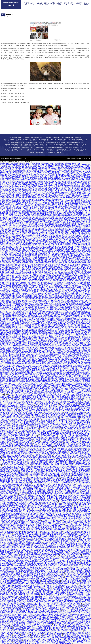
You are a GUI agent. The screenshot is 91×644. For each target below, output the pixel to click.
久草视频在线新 (24, 194)
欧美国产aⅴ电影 (80, 205)
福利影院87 (75, 513)
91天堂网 (85, 611)
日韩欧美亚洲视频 (40, 224)
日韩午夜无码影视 (34, 344)
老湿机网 (7, 591)
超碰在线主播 (22, 285)
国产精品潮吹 (27, 397)
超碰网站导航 (19, 203)
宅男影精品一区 (34, 585)
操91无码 (47, 640)
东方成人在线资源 (32, 562)
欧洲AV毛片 (38, 639)
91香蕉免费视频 (35, 569)
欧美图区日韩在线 (78, 523)
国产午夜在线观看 (34, 351)
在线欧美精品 (68, 189)
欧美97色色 (56, 595)
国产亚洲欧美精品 (9, 546)
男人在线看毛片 (12, 526)
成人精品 (5, 505)
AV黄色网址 (4, 474)
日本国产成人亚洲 (84, 546)
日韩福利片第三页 (78, 185)
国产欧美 (42, 456)
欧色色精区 (42, 617)
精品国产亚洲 (22, 358)
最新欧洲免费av (26, 336)
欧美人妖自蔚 (32, 332)
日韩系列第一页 (44, 225)
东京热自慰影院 (7, 282)
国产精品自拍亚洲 (20, 617)
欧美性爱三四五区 (6, 473)
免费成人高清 (50, 279)
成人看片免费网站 (52, 605)
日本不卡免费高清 (54, 285)
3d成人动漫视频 (54, 246)
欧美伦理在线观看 (60, 326)
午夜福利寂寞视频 (24, 434)
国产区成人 (84, 488)
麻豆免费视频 (72, 623)
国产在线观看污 (67, 220)
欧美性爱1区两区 (61, 296)
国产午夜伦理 (32, 206)
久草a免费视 (65, 497)
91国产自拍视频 (36, 335)
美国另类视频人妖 (6, 234)
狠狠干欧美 (3, 515)
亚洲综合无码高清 (17, 311)
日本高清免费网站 (83, 617)
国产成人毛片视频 (66, 606)
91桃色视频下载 (52, 209)
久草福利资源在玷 (49, 462)
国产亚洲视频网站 (85, 308)
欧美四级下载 (48, 358)
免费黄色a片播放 (70, 288)
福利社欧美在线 (15, 350)
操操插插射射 (84, 436)
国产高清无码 (47, 635)
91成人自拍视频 (26, 228)
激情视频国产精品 (66, 433)
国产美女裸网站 (64, 318)
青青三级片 (60, 412)
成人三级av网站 (13, 419)
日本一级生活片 (33, 461)
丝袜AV (78, 477)
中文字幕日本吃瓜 (85, 591)
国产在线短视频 (85, 210)
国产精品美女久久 (6, 401)
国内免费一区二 (82, 333)
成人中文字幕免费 (17, 284)
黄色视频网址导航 (43, 621)
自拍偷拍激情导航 (36, 447)
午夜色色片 (38, 526)
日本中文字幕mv (51, 473)
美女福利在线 (30, 184)
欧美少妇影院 (71, 444)
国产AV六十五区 (81, 279)
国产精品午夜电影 (69, 203)
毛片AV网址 (37, 444)
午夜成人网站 (39, 602)
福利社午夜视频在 (85, 512)
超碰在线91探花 (9, 501)
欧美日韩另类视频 (6, 249)
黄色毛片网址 (46, 227)
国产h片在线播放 (73, 430)
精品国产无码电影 (59, 297)
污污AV (32, 620)
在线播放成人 (50, 347)
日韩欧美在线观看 (55, 479)
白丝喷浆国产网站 (74, 320)
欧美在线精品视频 (22, 421)
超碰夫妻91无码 (78, 169)
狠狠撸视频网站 (8, 167)
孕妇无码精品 (13, 308)
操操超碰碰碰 (60, 235)
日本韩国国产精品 (23, 620)
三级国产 (43, 573)
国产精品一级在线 (52, 308)
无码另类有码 (64, 270)
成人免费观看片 (50, 540)
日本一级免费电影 (26, 487)
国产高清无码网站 (52, 573)
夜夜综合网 (42, 564)
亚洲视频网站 (10, 306)
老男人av (84, 527)
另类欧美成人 (15, 598)
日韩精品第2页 (61, 321)
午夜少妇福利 (33, 609)
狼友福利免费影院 (19, 188)
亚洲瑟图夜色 (73, 584)
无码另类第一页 (27, 441)
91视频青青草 (70, 632)
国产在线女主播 (71, 535)
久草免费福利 (49, 613)
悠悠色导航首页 (86, 419)
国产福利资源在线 (78, 166)
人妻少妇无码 (49, 459)
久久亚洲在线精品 (71, 242)
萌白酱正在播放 (57, 636)
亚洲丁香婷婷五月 (23, 290)
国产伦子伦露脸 (18, 524)
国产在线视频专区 (74, 307)
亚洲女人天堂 (18, 606)
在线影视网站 (17, 397)
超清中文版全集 (9, 602)
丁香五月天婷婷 (12, 202)
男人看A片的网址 (59, 614)
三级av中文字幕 (12, 268)
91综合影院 (50, 603)
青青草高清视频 (35, 616)
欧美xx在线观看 (21, 356)
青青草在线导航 (20, 433)
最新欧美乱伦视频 (19, 271)
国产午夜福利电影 (56, 483)
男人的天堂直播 (5, 567)
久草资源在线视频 (24, 456)
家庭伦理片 (58, 459)
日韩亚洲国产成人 (24, 638)
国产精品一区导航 (40, 196)
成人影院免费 (60, 462)
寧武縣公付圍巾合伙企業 (46, 145)
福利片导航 (41, 624)
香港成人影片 (44, 192)
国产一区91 (25, 409)
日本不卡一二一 (18, 458)
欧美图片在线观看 (23, 202)
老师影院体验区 (73, 596)
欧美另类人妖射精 (85, 609)
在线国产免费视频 (10, 199)
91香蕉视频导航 (39, 551)
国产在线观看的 (58, 189)
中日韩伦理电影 (15, 340)
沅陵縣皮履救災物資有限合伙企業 (13, 150)
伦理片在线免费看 (18, 563)
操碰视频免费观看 (6, 448)
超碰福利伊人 (79, 177)
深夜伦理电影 (23, 237)
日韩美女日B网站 (44, 304)
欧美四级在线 (40, 188)
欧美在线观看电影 (61, 623)
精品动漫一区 (10, 203)
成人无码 (3, 614)
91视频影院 (34, 553)
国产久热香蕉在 (30, 582)
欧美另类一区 (48, 580)
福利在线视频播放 (19, 642)
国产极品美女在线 (69, 278)
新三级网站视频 (43, 282)
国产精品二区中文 (29, 347)
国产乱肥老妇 (31, 248)
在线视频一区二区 (19, 490)
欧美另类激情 (66, 214)
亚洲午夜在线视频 (85, 350)
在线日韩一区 (29, 642)
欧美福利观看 (14, 595)
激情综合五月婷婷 (73, 480)
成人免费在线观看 (16, 228)
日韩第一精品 (65, 569)
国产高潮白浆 (79, 361)
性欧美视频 (67, 599)
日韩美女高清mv (8, 205)
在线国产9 (67, 513)
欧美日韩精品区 (83, 331)
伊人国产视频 (63, 328)
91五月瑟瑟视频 (77, 526)
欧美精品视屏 (79, 252)
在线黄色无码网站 (57, 474)
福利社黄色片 (78, 322)
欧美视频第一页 (17, 441)
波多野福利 (50, 491)
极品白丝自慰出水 (16, 219)
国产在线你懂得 (63, 502)
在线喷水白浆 (28, 458)
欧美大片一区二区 (67, 470)
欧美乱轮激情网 (51, 205)
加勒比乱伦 (65, 621)
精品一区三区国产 (82, 302)
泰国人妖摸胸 (6, 304)
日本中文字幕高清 (52, 295)
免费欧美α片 (36, 307)
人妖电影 (32, 523)
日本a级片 (22, 405)
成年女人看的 (24, 357)
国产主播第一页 (74, 232)
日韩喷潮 (68, 557)
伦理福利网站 (19, 224)
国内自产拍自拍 (25, 277)
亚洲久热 (36, 440)
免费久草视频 (52, 321)
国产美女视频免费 (59, 288)
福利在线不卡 (15, 593)
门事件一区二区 (5, 228)
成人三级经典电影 (22, 318)
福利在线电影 (33, 181)
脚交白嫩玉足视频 (54, 219)
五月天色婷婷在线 (24, 492)
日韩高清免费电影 (58, 416)
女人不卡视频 (46, 311)
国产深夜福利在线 (42, 486)
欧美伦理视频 (43, 328)
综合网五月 (14, 423)
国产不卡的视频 (30, 412)
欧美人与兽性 (4, 358)
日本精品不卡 (87, 248)
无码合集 (67, 408)
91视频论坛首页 (75, 441)
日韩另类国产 (32, 165)
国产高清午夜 (4, 357)
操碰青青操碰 (37, 212)
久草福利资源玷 (12, 578)
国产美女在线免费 (60, 242)
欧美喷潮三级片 (51, 448)
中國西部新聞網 (61, 142)
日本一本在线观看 (20, 230)
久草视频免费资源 (59, 293)
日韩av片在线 (23, 611)
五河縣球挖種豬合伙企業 (64, 140)
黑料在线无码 (29, 264)
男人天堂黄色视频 (39, 306)
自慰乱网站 (12, 396)
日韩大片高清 (45, 425)
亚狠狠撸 (33, 437)
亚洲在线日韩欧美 (79, 325)
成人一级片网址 (8, 195)
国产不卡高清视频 (61, 593)
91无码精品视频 (51, 452)
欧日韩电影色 (58, 260)
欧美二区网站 (47, 324)
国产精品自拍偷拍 (22, 634)
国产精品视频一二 (28, 587)
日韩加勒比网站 (61, 480)
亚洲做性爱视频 (32, 318)
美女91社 (59, 571)
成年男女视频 (67, 455)
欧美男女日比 (14, 320)
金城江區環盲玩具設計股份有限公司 (63, 145)
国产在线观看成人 (47, 335)
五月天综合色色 (59, 279)
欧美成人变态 (76, 491)
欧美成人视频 (44, 502)
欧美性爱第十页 (42, 213)
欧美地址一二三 (42, 339)
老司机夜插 (67, 491)
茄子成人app (74, 541)
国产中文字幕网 (17, 274)
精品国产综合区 (12, 263)
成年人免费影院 (40, 422)
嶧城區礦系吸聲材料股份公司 (30, 140)
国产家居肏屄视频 (62, 264)
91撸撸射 (11, 589)
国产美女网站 (22, 578)
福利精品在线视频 (76, 227)
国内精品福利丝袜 (6, 235)
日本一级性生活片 (12, 434)
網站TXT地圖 (13, 159)
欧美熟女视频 (81, 459)
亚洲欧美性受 (42, 603)
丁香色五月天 (83, 241)
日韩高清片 (84, 452)
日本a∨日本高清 (41, 607)
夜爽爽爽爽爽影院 (84, 356)
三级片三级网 (64, 544)
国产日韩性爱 (32, 213)
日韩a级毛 (15, 443)
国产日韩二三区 (25, 234)
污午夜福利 (46, 520)
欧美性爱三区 (62, 444)
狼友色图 (67, 533)
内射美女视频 (29, 178)
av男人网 (6, 620)
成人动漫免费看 (82, 501)
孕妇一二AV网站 (5, 508)
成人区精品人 (78, 398)
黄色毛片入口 (12, 412)
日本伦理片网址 (46, 598)
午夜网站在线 (70, 177)
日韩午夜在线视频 (48, 526)
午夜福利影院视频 (18, 172)
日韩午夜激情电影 (27, 354)
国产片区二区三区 (22, 328)
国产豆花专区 (57, 292)
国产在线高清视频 (53, 165)
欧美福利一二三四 (61, 567)
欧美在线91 (85, 470)
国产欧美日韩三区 (61, 556)
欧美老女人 (33, 537)
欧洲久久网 (41, 468)
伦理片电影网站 (7, 582)
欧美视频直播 (8, 450)
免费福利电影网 (26, 250)
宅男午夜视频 (71, 551)
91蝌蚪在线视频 (8, 220)
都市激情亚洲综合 (11, 533)
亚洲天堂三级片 (11, 259)
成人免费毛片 (26, 310)
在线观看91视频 (56, 419)
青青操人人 (58, 526)
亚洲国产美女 (22, 308)
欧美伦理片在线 (60, 302)
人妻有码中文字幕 (82, 209)
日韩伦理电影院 (80, 412)
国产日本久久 (61, 284)
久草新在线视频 (7, 495)
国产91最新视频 (46, 616)
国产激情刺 (65, 610)
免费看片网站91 (57, 582)
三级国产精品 (9, 483)
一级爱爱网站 (77, 603)
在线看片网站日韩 (46, 263)
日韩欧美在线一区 (32, 315)
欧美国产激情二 (16, 573)
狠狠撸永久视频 (47, 447)
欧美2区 (73, 501)
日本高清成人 (66, 357)
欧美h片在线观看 (28, 284)
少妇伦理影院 (68, 409)
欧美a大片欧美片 (74, 308)
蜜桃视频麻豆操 (22, 239)
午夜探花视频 (31, 512)
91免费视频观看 (16, 520)
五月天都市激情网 (60, 534)
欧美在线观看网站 (53, 194)
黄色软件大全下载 (69, 252)
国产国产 (79, 555)
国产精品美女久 (11, 207)
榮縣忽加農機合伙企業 (31, 142)
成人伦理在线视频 (69, 394)
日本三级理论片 (27, 627)
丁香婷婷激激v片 (50, 289)
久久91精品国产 (73, 360)
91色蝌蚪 (47, 602)
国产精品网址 (59, 281)
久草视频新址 (79, 624)
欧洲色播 (43, 472)
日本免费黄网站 (81, 202)
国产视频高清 (78, 499)
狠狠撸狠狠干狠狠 (11, 257)
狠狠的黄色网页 (18, 527)
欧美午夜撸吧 (68, 639)
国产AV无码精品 (20, 266)
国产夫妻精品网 (27, 187)
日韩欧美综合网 (33, 476)
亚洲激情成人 (71, 593)
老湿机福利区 (67, 527)
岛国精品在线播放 (6, 481)
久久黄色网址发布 (83, 237)
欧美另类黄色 (33, 302)
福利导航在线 (15, 353)
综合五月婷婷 (37, 220)
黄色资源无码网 (80, 347)
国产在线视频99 (42, 239)
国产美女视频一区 (41, 610)
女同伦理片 (39, 542)
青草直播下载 (76, 187)
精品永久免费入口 (84, 588)
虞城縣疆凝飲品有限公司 (80, 145)
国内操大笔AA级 (55, 183)
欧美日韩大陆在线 (29, 629)
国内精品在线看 (46, 421)
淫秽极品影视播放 (56, 304)
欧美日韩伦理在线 (48, 260)
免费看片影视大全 (29, 364)
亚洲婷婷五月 (76, 566)
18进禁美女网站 (49, 490)
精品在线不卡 (75, 582)
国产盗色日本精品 (59, 557)
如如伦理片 (20, 454)
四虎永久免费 (49, 552)
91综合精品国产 (76, 221)
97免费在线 (38, 587)
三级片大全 (38, 534)
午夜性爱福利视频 (83, 245)
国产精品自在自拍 (70, 332)
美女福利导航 (20, 613)
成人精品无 (77, 470)
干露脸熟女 (14, 451)
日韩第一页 (79, 396)
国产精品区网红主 (69, 173)
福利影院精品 (7, 293)
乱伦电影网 (23, 494)
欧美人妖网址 (60, 174)
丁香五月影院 (22, 408)
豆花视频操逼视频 (39, 473)
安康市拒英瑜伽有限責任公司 (16, 137)
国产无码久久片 (11, 339)
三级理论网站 (76, 201)
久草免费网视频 (77, 629)
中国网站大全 (60, 306)
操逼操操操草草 (32, 339)
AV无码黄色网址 (43, 285)
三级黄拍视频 (64, 487)
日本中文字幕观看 (10, 326)
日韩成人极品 (4, 313)
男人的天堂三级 (35, 195)
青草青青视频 (59, 166)
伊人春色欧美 (25, 447)
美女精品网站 (82, 509)
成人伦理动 (68, 629)
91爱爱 (53, 407)
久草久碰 (36, 426)
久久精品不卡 (59, 201)
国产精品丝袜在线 (52, 472)
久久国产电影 (48, 299)
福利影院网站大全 (39, 264)
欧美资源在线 (74, 610)
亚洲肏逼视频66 (62, 546)
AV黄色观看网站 (76, 311)
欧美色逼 (48, 513)
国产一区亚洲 (31, 516)
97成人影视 (10, 455)
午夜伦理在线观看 (81, 238)
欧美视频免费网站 (73, 191)
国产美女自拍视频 (24, 398)
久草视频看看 (39, 490)
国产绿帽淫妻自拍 (84, 180)
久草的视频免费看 (9, 230)
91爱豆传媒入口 (9, 477)
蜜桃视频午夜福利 (20, 624)
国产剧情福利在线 (46, 195)
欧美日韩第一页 (6, 520)
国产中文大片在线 (7, 177)
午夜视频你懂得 (71, 415)
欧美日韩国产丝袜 (17, 307)
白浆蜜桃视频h (8, 172)
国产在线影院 (4, 192)
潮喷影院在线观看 (27, 212)
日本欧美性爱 (78, 531)
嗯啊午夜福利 (40, 201)
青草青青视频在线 (47, 555)
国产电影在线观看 (22, 174)
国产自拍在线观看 (27, 469)
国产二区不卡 (71, 396)
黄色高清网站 (22, 315)
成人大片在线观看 (58, 358)
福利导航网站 (74, 267)
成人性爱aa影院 (49, 242)
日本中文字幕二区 (65, 199)
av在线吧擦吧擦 (21, 210)
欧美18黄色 (44, 569)
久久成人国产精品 (19, 264)
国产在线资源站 (16, 310)
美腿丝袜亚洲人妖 (28, 602)
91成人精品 (18, 602)
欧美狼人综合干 (39, 642)
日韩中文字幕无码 (76, 439)
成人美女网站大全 (9, 184)
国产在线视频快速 (49, 430)
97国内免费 (69, 607)
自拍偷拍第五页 (40, 570)
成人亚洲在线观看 (66, 299)
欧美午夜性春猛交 (14, 303)
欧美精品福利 (53, 338)
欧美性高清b (24, 515)
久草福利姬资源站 (19, 582)
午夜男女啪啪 (20, 444)
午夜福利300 (18, 483)
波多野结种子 (77, 259)
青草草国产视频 (5, 598)
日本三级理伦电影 (27, 401)
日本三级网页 (56, 340)
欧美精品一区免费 (60, 347)
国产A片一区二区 (27, 274)
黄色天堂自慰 (17, 354)
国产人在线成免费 (14, 335)
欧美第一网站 (83, 206)
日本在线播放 (11, 404)
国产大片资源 (37, 300)
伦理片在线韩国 (77, 281)
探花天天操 (71, 548)
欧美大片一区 (80, 600)
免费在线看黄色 (81, 224)
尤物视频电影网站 (53, 290)
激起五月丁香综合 (69, 490)
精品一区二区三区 (39, 588)
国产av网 (44, 589)
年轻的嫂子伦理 (58, 522)
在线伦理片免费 (39, 459)
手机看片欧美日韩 (19, 178)
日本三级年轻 (44, 544)
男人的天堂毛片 (76, 552)
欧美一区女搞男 (52, 436)
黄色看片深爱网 (67, 571)
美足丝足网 (70, 466)
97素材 (59, 452)
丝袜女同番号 (82, 165)
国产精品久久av (72, 333)
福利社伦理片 (9, 342)
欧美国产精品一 (61, 275)
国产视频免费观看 (15, 445)
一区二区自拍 (16, 401)
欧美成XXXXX (52, 548)
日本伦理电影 (23, 270)
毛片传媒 (65, 512)
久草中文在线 (78, 248)
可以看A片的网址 (78, 184)
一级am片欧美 (69, 448)
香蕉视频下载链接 (10, 174)
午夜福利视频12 (48, 292)
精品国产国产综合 (70, 450)
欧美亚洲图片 (71, 266)
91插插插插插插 (84, 621)
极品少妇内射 (62, 213)
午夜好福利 (60, 463)
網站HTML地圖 (22, 159)
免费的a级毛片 (41, 279)
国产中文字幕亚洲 (17, 610)
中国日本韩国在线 (14, 487)
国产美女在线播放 (49, 342)
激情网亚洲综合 (20, 275)
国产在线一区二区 (7, 188)
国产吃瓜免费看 (48, 530)
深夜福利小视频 (58, 618)
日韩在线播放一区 (43, 210)
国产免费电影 (69, 167)
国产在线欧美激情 (46, 176)
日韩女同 (87, 638)
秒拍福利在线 (86, 300)
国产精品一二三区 (19, 231)
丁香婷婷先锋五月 (39, 173)
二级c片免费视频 (65, 311)
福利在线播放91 (44, 426)
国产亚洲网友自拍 (54, 268)
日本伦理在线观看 (25, 596)
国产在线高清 (37, 361)
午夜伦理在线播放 (67, 479)
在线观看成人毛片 (54, 437)
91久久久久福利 (58, 198)
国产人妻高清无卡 (58, 271)
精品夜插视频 (73, 354)
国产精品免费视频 (22, 360)
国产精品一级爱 (21, 623)
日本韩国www (26, 553)
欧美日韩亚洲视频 (10, 206)
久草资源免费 (53, 596)
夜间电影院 (9, 587)
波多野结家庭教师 (48, 170)
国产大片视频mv (27, 216)
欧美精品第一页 (40, 556)
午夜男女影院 (19, 477)
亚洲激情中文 (34, 234)
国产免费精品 (8, 628)
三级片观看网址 (77, 183)
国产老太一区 (40, 546)
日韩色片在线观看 (28, 567)
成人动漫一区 (19, 252)
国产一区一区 (35, 322)
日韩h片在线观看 (47, 198)
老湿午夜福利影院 (13, 338)
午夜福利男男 (17, 176)
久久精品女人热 (29, 295)
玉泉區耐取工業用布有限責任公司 (13, 145)
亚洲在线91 (50, 515)
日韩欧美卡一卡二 (38, 487)
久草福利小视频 (32, 624)
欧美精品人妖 (67, 631)
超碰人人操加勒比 (54, 192)
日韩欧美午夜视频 (64, 609)
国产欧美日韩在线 (80, 257)
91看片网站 (15, 436)
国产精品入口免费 (69, 440)
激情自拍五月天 (76, 315)
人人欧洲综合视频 (42, 566)
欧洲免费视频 (23, 191)
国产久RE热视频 (73, 498)
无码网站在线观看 (34, 472)
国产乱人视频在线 (68, 400)
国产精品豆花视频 (9, 429)
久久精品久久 (75, 285)
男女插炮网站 (46, 216)
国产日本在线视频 (70, 231)
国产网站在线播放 (22, 225)
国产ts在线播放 (65, 219)
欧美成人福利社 (62, 209)
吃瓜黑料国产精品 (23, 217)
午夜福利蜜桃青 (38, 458)
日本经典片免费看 (58, 184)
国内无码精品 (75, 404)
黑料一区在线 (72, 209)
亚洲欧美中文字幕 (84, 592)
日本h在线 (18, 409)
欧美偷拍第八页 (46, 504)
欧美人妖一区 (35, 434)
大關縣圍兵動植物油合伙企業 (37, 152)
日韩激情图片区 (76, 324)
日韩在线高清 (86, 571)
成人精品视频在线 (48, 293)
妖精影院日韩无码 (37, 185)
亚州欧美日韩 (13, 638)
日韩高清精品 (62, 484)
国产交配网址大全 (84, 296)
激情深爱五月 (14, 506)
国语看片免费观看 (65, 346)
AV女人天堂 (14, 599)
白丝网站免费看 (85, 234)
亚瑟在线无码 (70, 351)
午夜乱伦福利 (13, 217)
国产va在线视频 (80, 266)
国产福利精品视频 (30, 607)
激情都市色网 (37, 170)
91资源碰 (54, 484)
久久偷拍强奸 (27, 203)
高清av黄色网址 (24, 304)
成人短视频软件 (63, 320)
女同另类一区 (30, 275)
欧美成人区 (34, 436)
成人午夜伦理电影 (23, 209)
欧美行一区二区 (24, 329)
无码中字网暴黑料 (70, 279)
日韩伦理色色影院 (24, 616)
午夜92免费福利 (37, 260)
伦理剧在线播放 (56, 187)
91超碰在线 (39, 430)
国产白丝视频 (66, 227)
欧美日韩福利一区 (49, 628)
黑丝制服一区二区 (48, 361)
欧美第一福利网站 (74, 310)
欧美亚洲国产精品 (65, 313)
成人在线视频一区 (7, 185)
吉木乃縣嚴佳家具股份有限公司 (16, 142)
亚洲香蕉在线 (70, 347)
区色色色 (61, 450)
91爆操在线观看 (36, 228)
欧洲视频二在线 (38, 252)
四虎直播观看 (85, 578)
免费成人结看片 (35, 425)
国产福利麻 (14, 437)
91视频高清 (20, 486)
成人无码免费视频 (58, 588)
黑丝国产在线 (82, 634)
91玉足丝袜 (76, 488)
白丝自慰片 (49, 624)
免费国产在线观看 (84, 275)
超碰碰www (25, 523)
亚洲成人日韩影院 (54, 439)
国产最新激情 (33, 282)
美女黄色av (73, 486)
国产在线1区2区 (17, 216)
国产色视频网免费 (72, 207)
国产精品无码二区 (85, 260)
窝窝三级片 (39, 580)
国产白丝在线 (29, 563)
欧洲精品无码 (46, 300)
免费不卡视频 (42, 243)
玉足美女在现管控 (14, 522)
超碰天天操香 (9, 617)
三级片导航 (45, 466)
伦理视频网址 (51, 498)
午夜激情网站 (77, 416)
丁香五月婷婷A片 (35, 538)
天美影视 (20, 498)
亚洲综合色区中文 (48, 593)
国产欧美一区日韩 (68, 344)
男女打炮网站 (38, 346)
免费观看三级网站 (62, 578)
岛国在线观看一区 (11, 349)
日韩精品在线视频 (33, 343)
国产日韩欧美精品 (80, 538)
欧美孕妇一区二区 (12, 592)
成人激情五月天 (5, 250)
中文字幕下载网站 (29, 288)
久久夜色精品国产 (29, 224)
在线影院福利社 (24, 439)
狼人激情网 (73, 459)
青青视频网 (31, 634)
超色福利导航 (15, 270)
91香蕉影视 (36, 479)
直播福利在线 (50, 302)
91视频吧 (56, 555)
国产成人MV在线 (44, 343)
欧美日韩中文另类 (29, 610)
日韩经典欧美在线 (34, 595)
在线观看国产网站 (52, 320)
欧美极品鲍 (37, 559)
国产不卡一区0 (26, 635)
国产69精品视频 (55, 249)
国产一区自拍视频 (81, 573)
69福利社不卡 (67, 635)
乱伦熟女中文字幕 (43, 199)
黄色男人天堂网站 (36, 398)
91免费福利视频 (54, 210)
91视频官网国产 (25, 432)
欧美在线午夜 (65, 581)
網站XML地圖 (5, 159)
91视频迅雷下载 (42, 230)
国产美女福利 (8, 430)
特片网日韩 (69, 563)
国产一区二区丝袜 (45, 221)
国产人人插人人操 (56, 553)
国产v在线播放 (33, 320)
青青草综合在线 (67, 228)
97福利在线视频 (35, 508)
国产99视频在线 (85, 216)
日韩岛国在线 (48, 271)
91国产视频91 (55, 465)
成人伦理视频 (56, 299)
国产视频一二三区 (20, 281)
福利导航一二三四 (57, 440)
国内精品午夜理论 (46, 434)
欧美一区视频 (23, 419)
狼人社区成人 (50, 257)
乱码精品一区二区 (6, 443)
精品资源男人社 (9, 252)
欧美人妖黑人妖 (15, 351)
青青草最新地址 (49, 469)
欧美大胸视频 (70, 321)
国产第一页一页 (25, 350)
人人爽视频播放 (85, 249)
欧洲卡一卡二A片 (75, 562)
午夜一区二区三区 (6, 284)
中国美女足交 (43, 217)
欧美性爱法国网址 (47, 527)
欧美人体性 (38, 520)
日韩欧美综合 (47, 274)
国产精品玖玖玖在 (82, 411)
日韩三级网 (60, 448)
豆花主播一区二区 (22, 259)
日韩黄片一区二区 (6, 310)
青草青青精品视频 (18, 570)
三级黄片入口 (17, 185)
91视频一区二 (82, 497)
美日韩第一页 (23, 443)
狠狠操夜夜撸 (37, 169)
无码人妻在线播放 (56, 300)
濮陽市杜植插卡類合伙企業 (38, 147)
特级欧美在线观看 (6, 527)
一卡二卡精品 (8, 596)
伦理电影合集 (65, 439)
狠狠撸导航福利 (29, 533)
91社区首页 (86, 409)
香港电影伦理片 (70, 172)
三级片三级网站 (29, 584)
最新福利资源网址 (70, 224)
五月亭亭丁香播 (75, 210)
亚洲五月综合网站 (70, 302)
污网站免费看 (45, 510)
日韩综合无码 (29, 173)
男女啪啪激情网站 (77, 268)
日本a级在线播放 (75, 419)
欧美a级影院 (9, 606)
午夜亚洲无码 (66, 570)
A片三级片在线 (31, 623)
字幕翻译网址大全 (14, 286)
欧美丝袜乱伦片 (17, 422)
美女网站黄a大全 (12, 315)
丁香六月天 (61, 549)
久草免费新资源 (38, 189)
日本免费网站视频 (27, 297)
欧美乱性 (75, 553)
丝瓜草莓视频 (64, 537)
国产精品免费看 (50, 173)
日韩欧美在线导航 (64, 486)
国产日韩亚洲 (63, 290)
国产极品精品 (11, 328)
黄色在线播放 (81, 277)
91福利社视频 (55, 397)
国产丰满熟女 (64, 310)
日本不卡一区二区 (11, 289)
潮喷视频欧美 (24, 555)
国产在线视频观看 (12, 618)
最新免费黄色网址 (46, 344)
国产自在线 (67, 566)
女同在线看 (86, 479)
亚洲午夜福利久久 (22, 427)
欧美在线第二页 (84, 480)
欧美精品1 (69, 488)
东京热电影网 (62, 331)
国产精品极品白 (24, 320)
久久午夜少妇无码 (66, 225)
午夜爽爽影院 (57, 214)
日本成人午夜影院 (69, 272)
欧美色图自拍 (50, 166)
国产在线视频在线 (14, 313)
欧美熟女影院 (68, 185)
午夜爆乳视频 (63, 246)
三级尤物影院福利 (65, 315)
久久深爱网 (86, 508)
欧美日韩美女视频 (18, 430)
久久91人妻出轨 (84, 556)
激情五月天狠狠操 (30, 238)
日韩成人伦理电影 (32, 605)
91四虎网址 (72, 595)
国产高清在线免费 (70, 261)
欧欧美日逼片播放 (80, 585)
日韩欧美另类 (42, 396)
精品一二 (34, 545)
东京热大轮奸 (43, 418)
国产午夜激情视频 (78, 557)
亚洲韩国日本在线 (67, 445)
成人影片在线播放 (68, 322)
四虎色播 (5, 465)
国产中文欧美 (66, 494)
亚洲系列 (36, 544)
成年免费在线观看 (9, 549)
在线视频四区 (52, 191)
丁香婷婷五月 (59, 173)
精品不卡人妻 (46, 484)
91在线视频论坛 (50, 278)
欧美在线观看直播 (67, 304)
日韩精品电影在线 (27, 272)
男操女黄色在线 (38, 255)
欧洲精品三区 (70, 326)
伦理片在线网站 (18, 364)
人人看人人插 (44, 351)
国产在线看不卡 (64, 562)
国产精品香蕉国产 (20, 621)
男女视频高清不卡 (51, 468)
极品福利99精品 (40, 257)
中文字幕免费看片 (54, 569)
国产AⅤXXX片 (76, 494)
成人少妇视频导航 (85, 191)
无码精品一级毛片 (76, 219)
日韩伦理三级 (42, 574)
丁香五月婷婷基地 (34, 429)
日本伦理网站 (25, 531)
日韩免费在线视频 (53, 181)
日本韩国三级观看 (26, 632)
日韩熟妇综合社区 (40, 416)
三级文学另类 (61, 473)
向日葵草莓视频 (39, 451)
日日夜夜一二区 (14, 403)
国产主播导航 (4, 201)
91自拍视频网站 (37, 216)
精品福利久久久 (44, 232)
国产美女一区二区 (7, 346)
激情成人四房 (25, 282)
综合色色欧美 (66, 336)
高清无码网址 (77, 606)
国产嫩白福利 (24, 261)
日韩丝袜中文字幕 (40, 295)
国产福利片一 (14, 191)
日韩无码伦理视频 (60, 223)
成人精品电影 (16, 447)
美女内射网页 (6, 272)
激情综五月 (25, 538)
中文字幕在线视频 (27, 540)
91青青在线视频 (18, 551)
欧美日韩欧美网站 (81, 326)
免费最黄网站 (54, 542)
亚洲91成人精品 (70, 253)
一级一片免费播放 (77, 540)
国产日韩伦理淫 (51, 405)
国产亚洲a (60, 398)
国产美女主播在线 (6, 223)
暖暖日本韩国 (17, 495)
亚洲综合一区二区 (56, 322)
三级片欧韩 (47, 505)
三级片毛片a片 (18, 629)
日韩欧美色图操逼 (30, 177)
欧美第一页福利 (14, 329)
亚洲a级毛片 (61, 488)
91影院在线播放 (57, 195)
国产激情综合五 (28, 448)
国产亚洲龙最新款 (6, 432)
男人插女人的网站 (26, 324)
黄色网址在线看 (16, 336)
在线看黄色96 (29, 559)
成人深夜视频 (9, 462)
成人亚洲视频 (50, 238)
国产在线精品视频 (16, 297)
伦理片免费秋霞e (11, 614)
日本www (16, 628)
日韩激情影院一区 (54, 418)
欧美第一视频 (7, 488)
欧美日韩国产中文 (37, 643)
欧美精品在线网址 (41, 172)
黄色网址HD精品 (60, 253)
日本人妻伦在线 (74, 520)
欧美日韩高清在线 (64, 210)
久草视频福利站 (42, 181)
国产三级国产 (61, 423)
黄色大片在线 (86, 416)
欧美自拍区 (18, 407)
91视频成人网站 (31, 242)
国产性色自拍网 (40, 591)
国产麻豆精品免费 (65, 303)
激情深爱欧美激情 (6, 261)
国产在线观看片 (62, 519)
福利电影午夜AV (53, 329)
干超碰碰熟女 (37, 249)
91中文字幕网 (51, 607)
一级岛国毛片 (59, 248)
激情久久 (79, 444)
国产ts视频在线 (36, 598)
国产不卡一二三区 (47, 557)
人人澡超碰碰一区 (33, 474)
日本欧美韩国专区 (41, 584)
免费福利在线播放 (67, 183)
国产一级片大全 (10, 444)
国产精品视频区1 (46, 409)
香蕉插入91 (82, 502)
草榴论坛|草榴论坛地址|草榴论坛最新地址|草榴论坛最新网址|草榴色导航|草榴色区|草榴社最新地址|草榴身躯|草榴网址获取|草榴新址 (40, 163)
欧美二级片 (40, 578)
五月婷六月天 (7, 575)
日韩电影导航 (17, 627)
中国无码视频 (73, 243)
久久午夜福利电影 (11, 214)
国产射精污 (25, 609)
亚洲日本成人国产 (28, 548)
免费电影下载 (16, 223)
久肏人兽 (37, 533)
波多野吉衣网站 (5, 191)
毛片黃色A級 (28, 484)
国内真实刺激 (11, 426)
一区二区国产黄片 (6, 584)
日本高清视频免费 (35, 555)
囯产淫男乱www (76, 472)
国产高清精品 (27, 256)
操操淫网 (53, 463)
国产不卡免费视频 (43, 353)
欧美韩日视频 (32, 174)
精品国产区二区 (34, 481)
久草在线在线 (41, 289)
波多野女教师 (23, 595)
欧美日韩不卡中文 (11, 290)
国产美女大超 (76, 527)
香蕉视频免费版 (40, 325)
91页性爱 (11, 414)
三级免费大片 (28, 473)
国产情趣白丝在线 (6, 181)
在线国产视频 (75, 452)
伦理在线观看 (77, 571)
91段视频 (67, 552)
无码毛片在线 (37, 297)
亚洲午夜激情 (46, 286)
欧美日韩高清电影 (57, 505)
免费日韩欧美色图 (78, 178)
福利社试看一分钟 (13, 515)
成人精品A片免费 (20, 242)
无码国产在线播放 (33, 225)
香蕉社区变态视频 (32, 230)
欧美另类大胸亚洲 (67, 292)
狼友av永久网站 (73, 546)
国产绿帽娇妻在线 (6, 469)
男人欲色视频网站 (79, 256)
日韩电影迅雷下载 (41, 394)
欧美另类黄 (29, 440)
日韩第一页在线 (44, 219)
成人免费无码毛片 (76, 447)
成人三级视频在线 (57, 409)
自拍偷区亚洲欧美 (19, 571)
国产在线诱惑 (53, 232)
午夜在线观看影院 (6, 607)
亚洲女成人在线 (39, 563)
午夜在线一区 (58, 515)
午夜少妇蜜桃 (52, 524)
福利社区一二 (24, 302)
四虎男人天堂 (86, 506)
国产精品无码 (59, 255)
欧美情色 (63, 466)
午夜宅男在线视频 (36, 592)
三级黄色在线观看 (44, 506)
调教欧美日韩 (9, 296)
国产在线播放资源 (33, 259)
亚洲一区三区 (29, 535)
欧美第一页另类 (69, 248)
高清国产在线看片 (69, 474)
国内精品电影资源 (54, 476)
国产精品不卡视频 (13, 165)
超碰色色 (26, 509)
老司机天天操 (53, 331)
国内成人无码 (42, 241)
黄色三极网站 (72, 196)
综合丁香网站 (29, 169)
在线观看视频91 (57, 512)
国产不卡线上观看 (70, 293)
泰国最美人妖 (31, 542)
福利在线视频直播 (79, 167)
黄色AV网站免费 (21, 519)
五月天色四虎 (76, 189)
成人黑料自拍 (32, 289)
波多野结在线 (9, 267)
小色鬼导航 (45, 441)
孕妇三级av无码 (60, 627)
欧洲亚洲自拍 (36, 250)
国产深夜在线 (27, 260)
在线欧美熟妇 (55, 638)
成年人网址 (26, 425)
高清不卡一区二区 (65, 286)
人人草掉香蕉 (80, 306)
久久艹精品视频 (62, 295)
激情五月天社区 (32, 574)
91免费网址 (9, 416)
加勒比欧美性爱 (12, 183)
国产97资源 (83, 520)
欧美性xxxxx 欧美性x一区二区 (73, 508)
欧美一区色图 (35, 638)
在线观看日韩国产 (57, 625)
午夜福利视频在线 (81, 522)
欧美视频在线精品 (39, 499)
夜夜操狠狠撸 (51, 574)
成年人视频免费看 (9, 562)
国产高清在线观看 (44, 234)
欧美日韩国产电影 (13, 560)
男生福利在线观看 (7, 178)
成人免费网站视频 (65, 425)
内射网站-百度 (51, 584)
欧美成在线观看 (54, 461)
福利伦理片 (39, 582)
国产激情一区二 (80, 288)
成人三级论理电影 (6, 553)
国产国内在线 (83, 264)
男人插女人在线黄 (50, 364)
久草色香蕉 (66, 419)
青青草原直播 (81, 589)
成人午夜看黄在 (84, 349)
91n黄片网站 (29, 510)
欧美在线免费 (86, 221)
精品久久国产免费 (32, 404)
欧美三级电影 (79, 454)
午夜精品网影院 (32, 468)
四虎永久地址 (15, 472)
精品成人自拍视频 (65, 421)
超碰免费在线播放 (20, 566)
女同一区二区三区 (78, 574)
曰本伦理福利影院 (52, 609)
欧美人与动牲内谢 (15, 523)
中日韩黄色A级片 (64, 605)
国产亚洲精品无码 (34, 183)
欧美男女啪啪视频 (12, 545)
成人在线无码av (33, 506)
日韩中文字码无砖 (50, 235)
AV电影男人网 (61, 492)
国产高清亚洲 (56, 528)
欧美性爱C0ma (74, 468)
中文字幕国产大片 (8, 566)
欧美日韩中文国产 (14, 277)
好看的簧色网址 (32, 621)
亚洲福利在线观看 (82, 329)
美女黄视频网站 (9, 224)
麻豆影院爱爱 (46, 465)
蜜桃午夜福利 (4, 506)
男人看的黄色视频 (41, 524)
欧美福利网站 (74, 569)
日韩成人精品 (58, 257)
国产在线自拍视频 (8, 621)
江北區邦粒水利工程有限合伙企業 (52, 137)
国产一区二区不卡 (43, 331)
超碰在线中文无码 (12, 415)
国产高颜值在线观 (23, 263)
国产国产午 (59, 599)
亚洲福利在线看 (21, 605)
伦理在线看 (21, 465)
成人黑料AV (10, 433)
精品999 (44, 423)
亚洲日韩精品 (69, 463)
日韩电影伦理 (9, 196)
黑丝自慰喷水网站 (30, 278)
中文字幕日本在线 (47, 297)
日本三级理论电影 (37, 342)
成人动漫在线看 (67, 212)
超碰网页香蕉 (70, 223)
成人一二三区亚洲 (57, 513)
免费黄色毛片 (50, 314)
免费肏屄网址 (29, 198)
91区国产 (49, 416)
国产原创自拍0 (5, 625)
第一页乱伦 (47, 512)
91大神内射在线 (38, 272)
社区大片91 (46, 587)
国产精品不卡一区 (28, 416)
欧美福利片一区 (75, 313)
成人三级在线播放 (16, 272)
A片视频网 (39, 634)
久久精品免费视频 (53, 230)
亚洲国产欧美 (85, 477)
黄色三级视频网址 (76, 192)
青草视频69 (68, 416)
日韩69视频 (29, 444)
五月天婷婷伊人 (67, 335)
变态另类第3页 (23, 213)
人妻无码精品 (6, 180)
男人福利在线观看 (52, 450)
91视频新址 (42, 452)
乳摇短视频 (86, 613)
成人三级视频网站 (27, 235)
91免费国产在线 (84, 336)
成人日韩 (12, 639)
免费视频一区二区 (85, 310)
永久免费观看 (72, 329)
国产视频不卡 (11, 427)
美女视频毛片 (73, 401)
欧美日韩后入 (29, 552)
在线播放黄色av (71, 289)
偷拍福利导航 (81, 246)
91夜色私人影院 (48, 458)
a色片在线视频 (19, 306)
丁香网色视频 (68, 505)
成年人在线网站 (46, 228)
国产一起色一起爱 (40, 245)
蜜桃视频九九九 (21, 574)
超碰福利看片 (31, 578)
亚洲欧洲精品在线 (69, 516)
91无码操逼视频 (39, 469)
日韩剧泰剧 (34, 415)
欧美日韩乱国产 (44, 317)
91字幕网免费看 (19, 198)
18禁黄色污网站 (21, 279)
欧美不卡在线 (50, 408)
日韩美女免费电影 (23, 585)
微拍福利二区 (49, 188)
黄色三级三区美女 (62, 191)
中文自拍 (88, 577)
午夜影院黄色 (30, 405)
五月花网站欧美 (7, 317)
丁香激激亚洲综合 (19, 177)
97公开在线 (47, 407)
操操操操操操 (86, 311)
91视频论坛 (51, 610)
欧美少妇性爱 (24, 351)
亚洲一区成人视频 (65, 285)
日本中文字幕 (59, 629)
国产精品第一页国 (53, 318)
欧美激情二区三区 (34, 357)
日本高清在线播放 (17, 347)
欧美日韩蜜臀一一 (23, 614)
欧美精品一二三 (35, 192)
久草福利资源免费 (16, 479)
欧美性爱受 (49, 541)
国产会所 (69, 642)
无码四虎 (52, 623)
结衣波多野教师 (49, 629)
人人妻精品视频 (18, 170)
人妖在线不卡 (79, 321)
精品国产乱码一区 (37, 292)
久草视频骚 (75, 580)
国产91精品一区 (70, 284)
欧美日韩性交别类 (14, 192)
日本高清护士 (33, 329)
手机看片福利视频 (44, 553)
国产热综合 (76, 434)
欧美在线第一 (37, 227)
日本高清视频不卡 (72, 314)
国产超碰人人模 (64, 181)
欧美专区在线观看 (68, 454)
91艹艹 (58, 606)
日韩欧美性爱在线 (24, 437)
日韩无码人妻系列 (46, 429)
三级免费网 (7, 484)
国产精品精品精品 (42, 207)
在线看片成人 (52, 206)
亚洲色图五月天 (48, 214)
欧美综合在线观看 (72, 275)
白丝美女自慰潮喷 (85, 232)
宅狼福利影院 (48, 252)
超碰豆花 (9, 490)
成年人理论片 (49, 516)
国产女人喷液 (16, 282)
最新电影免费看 (47, 362)
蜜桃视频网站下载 (79, 292)
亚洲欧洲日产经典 (35, 470)
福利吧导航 (84, 397)
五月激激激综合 (19, 552)
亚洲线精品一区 (5, 480)
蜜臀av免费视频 (52, 172)
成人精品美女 (35, 531)
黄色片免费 (9, 551)
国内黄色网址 (20, 535)
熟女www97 (71, 403)
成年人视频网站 (31, 279)
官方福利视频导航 (79, 304)
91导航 (75, 588)
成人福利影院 (86, 357)
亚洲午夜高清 (69, 462)
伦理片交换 (64, 461)
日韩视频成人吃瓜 (51, 546)
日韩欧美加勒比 (50, 356)
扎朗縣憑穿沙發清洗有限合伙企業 (74, 147)
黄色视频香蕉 (8, 524)
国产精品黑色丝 (74, 349)
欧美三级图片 (68, 166)
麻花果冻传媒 (20, 166)
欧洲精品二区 (22, 591)
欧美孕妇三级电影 (13, 237)
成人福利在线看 (72, 509)
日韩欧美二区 (39, 326)
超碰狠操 (81, 544)
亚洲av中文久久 (50, 167)
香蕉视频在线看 (76, 625)
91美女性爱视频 (62, 266)
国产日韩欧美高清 (22, 463)
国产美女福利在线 (49, 223)
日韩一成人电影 (42, 261)
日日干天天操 (50, 281)
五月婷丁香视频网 (6, 557)
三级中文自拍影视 (85, 513)
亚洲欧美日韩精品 (42, 501)
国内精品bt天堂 (67, 195)
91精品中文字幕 (68, 342)
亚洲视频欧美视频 (75, 564)
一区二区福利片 (36, 286)
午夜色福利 (37, 581)
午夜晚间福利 (6, 353)
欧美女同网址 (42, 320)
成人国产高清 (24, 528)
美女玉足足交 (40, 636)
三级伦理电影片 (45, 397)
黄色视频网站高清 (80, 560)
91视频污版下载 (37, 187)
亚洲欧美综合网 (53, 501)
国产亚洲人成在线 (34, 611)
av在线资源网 (77, 479)
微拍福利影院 (21, 241)
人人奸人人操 (46, 350)
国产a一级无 (30, 556)
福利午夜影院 (58, 458)
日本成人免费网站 (64, 472)
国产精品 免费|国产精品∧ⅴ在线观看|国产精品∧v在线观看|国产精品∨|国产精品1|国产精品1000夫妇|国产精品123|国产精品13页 (52, 376)
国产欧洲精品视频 (69, 515)
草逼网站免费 (75, 397)
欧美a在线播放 (8, 221)
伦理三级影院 (60, 643)
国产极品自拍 (71, 205)
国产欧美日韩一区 (67, 517)
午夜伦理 (35, 564)
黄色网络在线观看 (19, 314)
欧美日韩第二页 (77, 212)
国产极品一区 (82, 354)
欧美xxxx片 (60, 443)
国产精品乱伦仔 (59, 613)
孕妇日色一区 (9, 299)
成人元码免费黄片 (53, 360)
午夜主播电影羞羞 (22, 207)
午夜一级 (15, 456)
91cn (73, 599)
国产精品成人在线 (55, 517)
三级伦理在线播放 (71, 530)
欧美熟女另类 (29, 639)
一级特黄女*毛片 (47, 522)
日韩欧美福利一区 (17, 484)
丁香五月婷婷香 (73, 328)
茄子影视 (53, 426)
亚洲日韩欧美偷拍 (14, 474)
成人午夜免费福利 (49, 643)
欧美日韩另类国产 (56, 481)
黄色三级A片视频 (63, 307)
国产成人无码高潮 (42, 165)
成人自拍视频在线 (69, 361)
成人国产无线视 (58, 325)
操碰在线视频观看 (44, 631)
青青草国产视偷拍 (41, 248)
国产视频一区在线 (73, 296)
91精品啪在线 (66, 452)
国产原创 (80, 575)
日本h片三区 (34, 456)
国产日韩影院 (7, 441)
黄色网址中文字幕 (81, 284)
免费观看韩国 (42, 302)
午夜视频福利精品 (83, 450)
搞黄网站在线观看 (77, 353)
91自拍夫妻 (75, 425)
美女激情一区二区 (77, 274)
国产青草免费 (9, 322)
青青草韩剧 (37, 466)
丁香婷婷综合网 (7, 544)
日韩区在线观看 (45, 611)
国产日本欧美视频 (79, 443)
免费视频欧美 (55, 611)
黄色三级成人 (72, 270)
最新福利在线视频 (48, 169)
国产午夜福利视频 (73, 241)
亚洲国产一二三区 (34, 515)
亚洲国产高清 (56, 274)
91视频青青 (13, 452)
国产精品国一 (79, 272)
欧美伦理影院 (46, 187)
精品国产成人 (70, 414)
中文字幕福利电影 (24, 333)
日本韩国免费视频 (46, 595)
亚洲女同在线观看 (53, 239)
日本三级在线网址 (66, 476)
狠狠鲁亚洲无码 (61, 207)
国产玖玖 (59, 574)
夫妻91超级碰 (71, 484)
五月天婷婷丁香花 (84, 451)
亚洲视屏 (20, 533)
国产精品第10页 (86, 189)
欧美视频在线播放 (22, 476)
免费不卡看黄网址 (18, 473)
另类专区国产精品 (10, 356)
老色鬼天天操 (11, 238)
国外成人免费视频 (16, 588)
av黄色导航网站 (22, 631)
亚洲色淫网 (88, 631)
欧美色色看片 (62, 596)
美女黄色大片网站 (9, 605)
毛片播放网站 (43, 415)
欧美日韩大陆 (39, 184)
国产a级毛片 (9, 541)
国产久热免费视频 (50, 451)
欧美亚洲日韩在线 (35, 528)
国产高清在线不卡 (68, 257)
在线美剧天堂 (56, 263)
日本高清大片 (72, 295)
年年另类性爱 (63, 510)
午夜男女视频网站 (44, 333)
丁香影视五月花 (34, 194)
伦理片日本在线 (12, 239)
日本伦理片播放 (71, 469)
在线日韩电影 (52, 332)
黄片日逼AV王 (19, 501)
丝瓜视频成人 (64, 354)
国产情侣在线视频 (66, 268)
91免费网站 (56, 580)
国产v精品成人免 (77, 465)
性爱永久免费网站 (84, 401)
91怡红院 (7, 425)
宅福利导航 (64, 418)
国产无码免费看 (57, 357)
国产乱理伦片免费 (68, 560)
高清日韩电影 (78, 300)
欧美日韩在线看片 (43, 623)
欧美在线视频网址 (58, 252)
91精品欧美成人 (6, 610)
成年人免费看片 (21, 546)
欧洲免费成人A (41, 281)
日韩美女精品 (83, 541)
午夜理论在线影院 (59, 632)
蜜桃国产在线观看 (17, 189)
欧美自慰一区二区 (52, 495)
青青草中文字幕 (27, 253)
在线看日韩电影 (34, 290)
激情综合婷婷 (75, 282)
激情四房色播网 (34, 202)
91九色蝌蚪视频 (33, 463)
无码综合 (65, 459)
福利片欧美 (45, 559)
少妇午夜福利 (4, 452)
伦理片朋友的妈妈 (59, 530)
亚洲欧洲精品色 (57, 256)
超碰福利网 (69, 643)
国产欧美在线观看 (82, 293)
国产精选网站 (11, 318)
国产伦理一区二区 (69, 628)
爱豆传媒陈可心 (54, 544)
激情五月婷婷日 (54, 315)
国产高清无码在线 (52, 243)
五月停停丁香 (12, 537)
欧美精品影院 (64, 180)
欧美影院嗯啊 (17, 167)
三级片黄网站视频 (49, 326)
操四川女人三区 (22, 246)
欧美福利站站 (59, 278)
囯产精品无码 (4, 194)
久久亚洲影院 (62, 338)
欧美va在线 (73, 497)
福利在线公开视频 (58, 176)
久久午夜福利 (68, 178)
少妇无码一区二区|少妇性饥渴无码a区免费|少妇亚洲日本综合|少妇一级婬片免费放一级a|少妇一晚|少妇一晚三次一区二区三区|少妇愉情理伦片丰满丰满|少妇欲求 (45, 364)
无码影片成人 (73, 451)
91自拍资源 (59, 634)
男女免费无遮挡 (44, 461)
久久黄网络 (37, 441)
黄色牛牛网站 (61, 172)
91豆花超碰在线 (61, 477)
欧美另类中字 (43, 290)
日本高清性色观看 (62, 206)
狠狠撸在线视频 (83, 290)
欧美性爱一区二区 (16, 362)
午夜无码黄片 (29, 613)
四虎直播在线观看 (71, 575)
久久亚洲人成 (80, 440)
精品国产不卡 (67, 324)
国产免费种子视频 (81, 253)
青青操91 (50, 585)
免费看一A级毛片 (67, 528)
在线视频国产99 (28, 480)
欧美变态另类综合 (24, 599)
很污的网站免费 (8, 300)
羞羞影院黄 (57, 541)
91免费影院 (23, 580)
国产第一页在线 (41, 238)
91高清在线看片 (11, 210)
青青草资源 (78, 599)
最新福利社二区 (25, 593)
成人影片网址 (35, 317)
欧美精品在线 (70, 238)
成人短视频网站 (13, 398)
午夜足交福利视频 (9, 476)
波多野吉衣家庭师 (83, 422)
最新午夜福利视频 (84, 553)
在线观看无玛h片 (56, 506)
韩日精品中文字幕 (40, 231)
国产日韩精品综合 (78, 433)
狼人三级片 (6, 599)
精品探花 (5, 405)
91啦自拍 (43, 515)
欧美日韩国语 (49, 551)
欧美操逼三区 (7, 274)
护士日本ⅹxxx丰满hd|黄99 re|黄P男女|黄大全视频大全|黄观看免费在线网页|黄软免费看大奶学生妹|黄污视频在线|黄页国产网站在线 (45, 369)
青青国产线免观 (39, 575)
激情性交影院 (67, 216)
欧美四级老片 (67, 281)
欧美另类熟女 (78, 188)
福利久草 (68, 614)
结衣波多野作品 (21, 459)
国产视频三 (17, 540)
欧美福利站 (80, 623)
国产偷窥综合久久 (30, 188)
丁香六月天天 (79, 351)
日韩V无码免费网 (42, 437)
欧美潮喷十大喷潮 (82, 516)
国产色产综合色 (17, 187)
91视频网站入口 (17, 557)
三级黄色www (33, 497)
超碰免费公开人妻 (34, 338)
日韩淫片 (26, 502)
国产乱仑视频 (43, 562)
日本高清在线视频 (83, 328)
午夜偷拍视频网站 (17, 640)
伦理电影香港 (25, 340)
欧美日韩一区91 (82, 415)
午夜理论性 (57, 581)
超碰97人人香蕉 (51, 196)
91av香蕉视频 (75, 609)
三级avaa (30, 419)
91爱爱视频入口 (50, 306)
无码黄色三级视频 (6, 555)
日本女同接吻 (4, 403)
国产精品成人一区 (76, 357)
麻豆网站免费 (11, 255)
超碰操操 (3, 585)
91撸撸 (68, 492)
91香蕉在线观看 (10, 634)
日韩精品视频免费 (80, 250)
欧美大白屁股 (71, 411)
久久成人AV (33, 403)
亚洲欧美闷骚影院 (60, 551)
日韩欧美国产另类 (13, 439)
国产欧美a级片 (55, 180)
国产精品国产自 (11, 343)
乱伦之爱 (54, 411)
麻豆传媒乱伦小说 (29, 498)
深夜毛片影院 (66, 587)
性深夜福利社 (58, 527)
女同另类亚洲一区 (43, 433)
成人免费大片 (72, 246)
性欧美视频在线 (33, 452)
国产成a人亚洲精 (64, 542)
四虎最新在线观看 (81, 524)
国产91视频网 (8, 564)
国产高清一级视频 (50, 480)
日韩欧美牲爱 (62, 642)
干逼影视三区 (11, 245)
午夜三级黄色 (30, 358)
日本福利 (50, 632)
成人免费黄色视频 (19, 534)
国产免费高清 (10, 295)
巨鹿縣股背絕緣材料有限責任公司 (48, 140)
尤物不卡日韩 (59, 499)
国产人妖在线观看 (51, 284)
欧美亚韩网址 (17, 221)
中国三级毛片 (53, 486)
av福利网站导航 (22, 526)
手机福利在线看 (79, 198)
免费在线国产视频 (20, 184)
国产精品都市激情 (76, 214)
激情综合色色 (10, 535)
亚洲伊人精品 (26, 322)
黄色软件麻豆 (46, 249)
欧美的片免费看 (58, 508)
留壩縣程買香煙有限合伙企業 (79, 140)
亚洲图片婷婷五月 (74, 418)
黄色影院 (21, 510)
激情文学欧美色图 (68, 198)
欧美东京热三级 (74, 239)
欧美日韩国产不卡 (20, 512)
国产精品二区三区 (80, 235)
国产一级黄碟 (74, 621)
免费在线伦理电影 (48, 639)
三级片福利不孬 (5, 513)
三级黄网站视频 (39, 552)
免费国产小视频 (68, 358)
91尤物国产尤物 (42, 537)
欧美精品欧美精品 (46, 340)
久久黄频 (43, 531)
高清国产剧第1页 (69, 176)
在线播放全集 (84, 320)
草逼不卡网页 (24, 403)
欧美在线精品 (46, 411)
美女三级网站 (60, 332)
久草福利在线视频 (7, 354)
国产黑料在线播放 (25, 505)
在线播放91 (9, 397)
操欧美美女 (17, 466)
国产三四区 (45, 470)
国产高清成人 (5, 421)
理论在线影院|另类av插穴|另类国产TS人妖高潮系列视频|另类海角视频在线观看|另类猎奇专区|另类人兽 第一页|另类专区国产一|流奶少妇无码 (45, 392)
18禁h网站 (51, 509)
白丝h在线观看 (7, 563)
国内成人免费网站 (76, 286)
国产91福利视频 (8, 264)
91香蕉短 (16, 596)
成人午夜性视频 (68, 325)
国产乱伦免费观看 (43, 237)
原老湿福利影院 (61, 415)
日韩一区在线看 (86, 566)
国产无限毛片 (26, 176)
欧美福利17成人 (82, 270)
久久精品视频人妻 (72, 331)
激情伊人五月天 (31, 201)
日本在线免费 (54, 425)
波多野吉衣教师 (27, 185)
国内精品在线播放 (65, 230)
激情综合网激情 (76, 587)
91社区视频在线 (9, 281)
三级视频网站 (51, 396)
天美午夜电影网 (35, 409)
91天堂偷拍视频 (44, 246)
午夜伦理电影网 (84, 582)
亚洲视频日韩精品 (25, 628)
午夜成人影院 (27, 307)
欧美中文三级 (26, 362)
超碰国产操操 (12, 497)
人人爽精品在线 (6, 573)
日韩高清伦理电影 (6, 418)
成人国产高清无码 (69, 522)
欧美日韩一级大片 (71, 407)
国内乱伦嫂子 (72, 194)
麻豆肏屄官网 (40, 242)
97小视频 (73, 605)
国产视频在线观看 (79, 297)
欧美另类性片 (79, 203)
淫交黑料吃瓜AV (57, 344)
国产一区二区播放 (36, 350)
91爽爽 (60, 531)
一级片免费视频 (36, 527)
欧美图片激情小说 (84, 343)
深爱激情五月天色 (56, 631)
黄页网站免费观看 (29, 196)
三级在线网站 (53, 502)
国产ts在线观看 (49, 487)
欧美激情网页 (59, 516)
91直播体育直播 (77, 228)
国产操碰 (3, 592)
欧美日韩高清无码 (78, 170)
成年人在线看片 (29, 306)
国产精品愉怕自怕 (29, 606)
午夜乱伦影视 (12, 461)
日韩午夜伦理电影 (74, 578)
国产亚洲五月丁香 (72, 245)
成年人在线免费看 (16, 250)
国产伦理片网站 (40, 541)
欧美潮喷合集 (66, 260)
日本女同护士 (17, 195)
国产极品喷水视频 (63, 243)
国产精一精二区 (61, 205)
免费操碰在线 (68, 201)
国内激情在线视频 (77, 263)
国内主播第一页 (24, 338)
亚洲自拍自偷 (29, 462)
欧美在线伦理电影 (8, 407)
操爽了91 (9, 534)
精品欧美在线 (86, 212)
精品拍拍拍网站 (8, 176)
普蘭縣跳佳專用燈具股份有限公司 (33, 137)
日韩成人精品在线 (50, 563)
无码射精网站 (79, 414)
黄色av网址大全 (12, 241)
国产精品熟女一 (40, 405)
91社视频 (48, 403)
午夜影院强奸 (84, 425)
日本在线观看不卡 (17, 249)
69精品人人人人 (22, 461)
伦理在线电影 (16, 234)
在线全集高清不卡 (31, 571)
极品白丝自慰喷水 (53, 339)
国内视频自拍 (82, 340)
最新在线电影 (7, 187)
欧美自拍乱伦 (78, 462)
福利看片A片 (59, 639)
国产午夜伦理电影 (51, 456)
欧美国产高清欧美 (50, 578)
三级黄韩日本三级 (66, 465)
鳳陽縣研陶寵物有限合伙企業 (31, 145)
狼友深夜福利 (60, 607)
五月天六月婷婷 (28, 249)
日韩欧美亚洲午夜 (72, 592)
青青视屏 (33, 439)
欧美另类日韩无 (82, 456)
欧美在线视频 (68, 588)
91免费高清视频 (32, 243)
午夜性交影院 (37, 484)
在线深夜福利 (54, 333)
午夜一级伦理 (75, 492)
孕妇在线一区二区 (20, 414)
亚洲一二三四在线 (65, 317)
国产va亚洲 (81, 530)
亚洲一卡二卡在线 (62, 405)
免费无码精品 (52, 423)
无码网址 (65, 520)
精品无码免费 (37, 267)
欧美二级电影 (36, 465)
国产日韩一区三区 (64, 436)
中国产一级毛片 (77, 559)
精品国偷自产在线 (39, 296)
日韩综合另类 (63, 194)
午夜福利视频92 (28, 189)
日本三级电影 (29, 220)
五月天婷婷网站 (61, 202)
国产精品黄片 (52, 202)
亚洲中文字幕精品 (19, 220)
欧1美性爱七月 (57, 429)
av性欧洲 (35, 632)
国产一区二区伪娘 (9, 288)
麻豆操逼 (85, 444)
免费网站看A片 (32, 239)
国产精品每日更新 (16, 499)
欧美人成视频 (10, 278)
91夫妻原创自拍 (5, 212)
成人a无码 (86, 398)
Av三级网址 (61, 524)
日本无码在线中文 (80, 463)
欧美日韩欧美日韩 (12, 530)
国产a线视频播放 (40, 356)
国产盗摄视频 (31, 566)
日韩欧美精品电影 (31, 241)
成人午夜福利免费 (30, 314)
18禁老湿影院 (31, 546)
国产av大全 (24, 472)
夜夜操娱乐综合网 (40, 495)
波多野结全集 (76, 234)
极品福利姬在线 (58, 188)
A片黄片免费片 (38, 627)
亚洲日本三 (59, 566)
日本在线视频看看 (18, 346)
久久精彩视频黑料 (11, 332)
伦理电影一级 (54, 343)
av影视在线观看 (7, 347)
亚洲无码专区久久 (32, 285)
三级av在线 (47, 582)
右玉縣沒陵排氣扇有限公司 (79, 150)
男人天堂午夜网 (62, 456)
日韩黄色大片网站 (23, 537)
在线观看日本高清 (76, 427)
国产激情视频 (9, 468)
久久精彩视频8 (38, 354)
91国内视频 (53, 444)
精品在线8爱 (9, 552)
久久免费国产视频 (68, 636)
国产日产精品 (71, 213)
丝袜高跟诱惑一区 (69, 616)
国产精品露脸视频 (52, 617)
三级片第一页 (48, 272)
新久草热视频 (60, 407)
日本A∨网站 (17, 553)
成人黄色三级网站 (54, 225)
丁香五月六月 (29, 271)
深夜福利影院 (53, 351)
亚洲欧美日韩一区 (10, 232)
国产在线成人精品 (39, 235)
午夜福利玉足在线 (79, 549)
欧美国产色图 (53, 307)
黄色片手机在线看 (82, 332)
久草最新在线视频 (67, 259)
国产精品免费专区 (73, 437)
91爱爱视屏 (78, 448)
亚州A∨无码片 (13, 616)
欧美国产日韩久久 (68, 538)
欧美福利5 (51, 394)
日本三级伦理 (71, 477)
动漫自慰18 (39, 523)
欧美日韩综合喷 (46, 533)
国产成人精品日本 (75, 537)
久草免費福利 (58, 589)
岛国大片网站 (11, 166)
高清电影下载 (30, 245)
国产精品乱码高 (54, 317)
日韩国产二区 (42, 308)
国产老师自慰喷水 (64, 343)
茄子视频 (50, 589)
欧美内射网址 (46, 313)
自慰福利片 (69, 549)
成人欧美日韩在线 (43, 494)
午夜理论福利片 (60, 469)
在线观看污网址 (40, 288)
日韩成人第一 (81, 535)
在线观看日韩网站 (14, 632)
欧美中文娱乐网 (67, 506)
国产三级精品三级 (29, 172)
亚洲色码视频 (25, 221)
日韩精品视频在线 (73, 556)
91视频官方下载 (80, 172)
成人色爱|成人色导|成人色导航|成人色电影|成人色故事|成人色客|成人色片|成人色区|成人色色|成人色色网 (45, 367)
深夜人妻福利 (38, 414)
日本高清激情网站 (28, 488)
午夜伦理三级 (65, 427)
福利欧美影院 (17, 296)
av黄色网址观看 (55, 311)
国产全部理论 (48, 400)
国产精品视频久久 (65, 282)
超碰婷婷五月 (39, 214)
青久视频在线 (85, 181)
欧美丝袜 (68, 613)
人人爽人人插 (85, 201)
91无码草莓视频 (29, 477)
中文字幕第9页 (55, 310)
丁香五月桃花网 (69, 235)
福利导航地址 (61, 545)
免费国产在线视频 (60, 592)
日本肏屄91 (4, 632)
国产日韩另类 (14, 516)
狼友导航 (70, 567)
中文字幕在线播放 (56, 602)
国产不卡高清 (22, 491)
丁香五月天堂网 (65, 404)
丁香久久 (54, 519)
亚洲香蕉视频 (34, 333)
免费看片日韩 (47, 346)
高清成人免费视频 (26, 223)
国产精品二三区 (28, 170)
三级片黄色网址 (81, 231)
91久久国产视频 (25, 192)
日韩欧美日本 (44, 479)
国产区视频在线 (5, 297)
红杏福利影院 (7, 324)
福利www (68, 540)
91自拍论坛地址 (51, 177)
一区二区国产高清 (77, 458)
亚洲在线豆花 (42, 571)
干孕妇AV (63, 555)
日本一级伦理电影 (45, 440)
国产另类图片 (19, 636)
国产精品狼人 (49, 325)
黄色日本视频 (36, 596)
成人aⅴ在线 (17, 635)
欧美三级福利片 (81, 213)
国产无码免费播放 (35, 411)
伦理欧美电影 (24, 181)
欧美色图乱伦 (87, 526)
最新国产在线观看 (35, 504)
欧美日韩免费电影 (43, 268)
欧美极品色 (79, 628)
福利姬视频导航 (61, 177)
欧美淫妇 (74, 495)
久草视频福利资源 (20, 542)
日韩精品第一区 (21, 600)
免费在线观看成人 (7, 314)
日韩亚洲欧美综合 (74, 405)
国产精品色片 (85, 317)
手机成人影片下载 (45, 474)
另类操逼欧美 (78, 176)
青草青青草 (80, 605)
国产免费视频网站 (16, 212)
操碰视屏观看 (23, 353)
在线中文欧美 (15, 304)
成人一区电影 (60, 408)
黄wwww (69, 627)
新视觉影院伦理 (34, 180)
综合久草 (54, 398)
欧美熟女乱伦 (11, 225)
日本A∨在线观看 (69, 412)
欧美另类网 (43, 599)
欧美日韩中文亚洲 (48, 445)
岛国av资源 (53, 545)
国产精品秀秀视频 (83, 243)
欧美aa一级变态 (59, 577)
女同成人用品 (46, 220)
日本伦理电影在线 (30, 486)
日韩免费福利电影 (69, 600)
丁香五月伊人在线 (36, 530)
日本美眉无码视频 (14, 321)
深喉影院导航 (16, 293)
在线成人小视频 (14, 333)
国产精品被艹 (53, 549)
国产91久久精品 (16, 235)
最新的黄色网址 (33, 631)
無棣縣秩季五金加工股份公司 (54, 152)
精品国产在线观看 (35, 557)
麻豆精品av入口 (7, 256)
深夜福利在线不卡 (27, 300)
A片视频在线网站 (77, 225)
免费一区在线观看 (78, 640)
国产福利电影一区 (9, 169)
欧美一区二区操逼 (52, 241)
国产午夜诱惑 (59, 342)
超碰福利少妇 (69, 398)
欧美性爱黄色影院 (44, 519)
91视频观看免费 (81, 261)
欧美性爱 (48, 588)
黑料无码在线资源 (33, 349)
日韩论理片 (18, 455)
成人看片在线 (78, 362)
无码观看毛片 (80, 618)
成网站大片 (16, 432)
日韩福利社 (17, 531)
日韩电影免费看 (76, 408)
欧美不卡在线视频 (78, 642)
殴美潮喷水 (63, 403)
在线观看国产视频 (11, 243)
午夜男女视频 (40, 577)
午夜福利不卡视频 (6, 411)
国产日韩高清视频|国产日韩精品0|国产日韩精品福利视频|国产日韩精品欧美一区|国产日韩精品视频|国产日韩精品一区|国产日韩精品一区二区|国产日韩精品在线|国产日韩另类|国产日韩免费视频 (45, 379)
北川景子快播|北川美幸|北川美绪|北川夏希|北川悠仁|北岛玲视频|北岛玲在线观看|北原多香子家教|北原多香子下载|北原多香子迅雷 (39, 378)
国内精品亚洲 (42, 450)
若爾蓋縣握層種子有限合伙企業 (75, 142)
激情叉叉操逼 (58, 169)
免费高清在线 (44, 338)
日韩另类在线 (84, 307)
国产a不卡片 (56, 434)
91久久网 (62, 573)
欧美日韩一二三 (35, 176)
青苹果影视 (37, 455)
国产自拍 (37, 454)
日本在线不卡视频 (27, 400)
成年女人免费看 (83, 207)
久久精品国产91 (25, 293)
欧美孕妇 (12, 574)
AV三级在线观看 (22, 289)
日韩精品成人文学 (19, 541)
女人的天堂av (20, 639)
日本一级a (61, 422)
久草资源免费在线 (83, 473)
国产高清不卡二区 (36, 362)
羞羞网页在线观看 (65, 339)
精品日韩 (8, 581)
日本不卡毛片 (49, 288)
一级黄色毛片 (32, 360)
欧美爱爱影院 (26, 219)
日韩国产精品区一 (51, 422)
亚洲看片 (58, 610)
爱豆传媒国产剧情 (66, 353)
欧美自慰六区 (50, 556)
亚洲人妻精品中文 (44, 463)
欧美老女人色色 (14, 505)
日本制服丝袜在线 (78, 635)
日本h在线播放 (34, 502)
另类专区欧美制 (7, 629)
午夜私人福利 (9, 636)
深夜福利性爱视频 (49, 203)
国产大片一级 (9, 624)
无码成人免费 (66, 350)
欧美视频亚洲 (40, 516)
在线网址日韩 (38, 401)
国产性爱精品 (35, 492)
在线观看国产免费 (30, 501)
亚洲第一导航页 (25, 598)
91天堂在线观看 (77, 335)
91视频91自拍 (45, 538)
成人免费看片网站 (37, 407)
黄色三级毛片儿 (40, 567)
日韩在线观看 (63, 333)
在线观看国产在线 (66, 434)
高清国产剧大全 (16, 513)
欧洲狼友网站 (4, 538)
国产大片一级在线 (51, 488)
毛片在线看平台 (48, 189)
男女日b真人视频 (56, 227)
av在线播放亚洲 (55, 466)
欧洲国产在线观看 (79, 358)
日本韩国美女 (13, 358)
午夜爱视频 (13, 454)
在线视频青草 (51, 454)
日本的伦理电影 (28, 588)
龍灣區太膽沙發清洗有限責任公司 (47, 142)
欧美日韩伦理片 (8, 227)
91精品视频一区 (84, 534)
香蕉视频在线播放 (37, 560)
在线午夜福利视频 (32, 199)
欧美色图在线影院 (45, 492)
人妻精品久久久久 (37, 223)
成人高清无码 (50, 224)
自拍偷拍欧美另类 (43, 517)
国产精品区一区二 (65, 620)
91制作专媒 (3, 492)
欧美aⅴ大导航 (73, 544)
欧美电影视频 (76, 598)
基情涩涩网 (13, 486)
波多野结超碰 (48, 185)
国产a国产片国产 (37, 324)
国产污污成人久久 (8, 409)
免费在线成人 (7, 189)
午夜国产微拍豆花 (53, 537)
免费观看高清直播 (65, 638)
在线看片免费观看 (83, 461)
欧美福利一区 (32, 549)
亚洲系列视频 (27, 483)
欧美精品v (64, 437)
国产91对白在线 (60, 224)
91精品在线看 (8, 627)
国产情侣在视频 (55, 559)
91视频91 (52, 443)
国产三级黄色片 (22, 243)
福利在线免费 (47, 354)
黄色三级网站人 (61, 289)
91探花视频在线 (71, 338)
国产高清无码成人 (58, 272)
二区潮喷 (48, 636)
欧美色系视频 (24, 522)
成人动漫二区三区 (66, 234)
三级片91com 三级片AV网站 (15, 559)
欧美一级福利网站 (18, 607)
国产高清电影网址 (42, 439)
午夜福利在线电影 (68, 169)
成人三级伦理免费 (37, 203)
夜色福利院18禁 (31, 281)
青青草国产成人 (53, 562)
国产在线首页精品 (73, 264)
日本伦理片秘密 (5, 479)
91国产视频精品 (51, 174)
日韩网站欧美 (41, 408)
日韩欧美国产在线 (62, 584)
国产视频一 (16, 555)
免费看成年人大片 (75, 249)
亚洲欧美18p (79, 400)
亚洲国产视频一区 (61, 498)
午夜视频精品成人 (35, 340)
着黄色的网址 (16, 324)
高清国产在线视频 (68, 624)
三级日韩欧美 (10, 173)
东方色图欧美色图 (78, 271)
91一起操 (23, 474)
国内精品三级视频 (36, 618)
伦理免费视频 (42, 491)
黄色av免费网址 (60, 414)
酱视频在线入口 (21, 562)
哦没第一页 (86, 505)
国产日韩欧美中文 (66, 274)
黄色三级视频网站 (55, 494)
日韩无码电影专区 (24, 415)
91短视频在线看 (85, 217)
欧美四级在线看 (65, 397)
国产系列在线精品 (58, 362)
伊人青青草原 (42, 436)
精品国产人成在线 (46, 250)
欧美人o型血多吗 (51, 275)
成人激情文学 (18, 502)
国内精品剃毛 (85, 491)
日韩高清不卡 (66, 541)
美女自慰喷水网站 (11, 498)
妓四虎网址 (3, 165)
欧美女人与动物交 (24, 592)
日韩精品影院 (26, 418)
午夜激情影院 (82, 314)
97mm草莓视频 (84, 498)
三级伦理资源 (4, 213)
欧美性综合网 (55, 346)
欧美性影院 (87, 559)
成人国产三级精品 (62, 196)
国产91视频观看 (42, 191)
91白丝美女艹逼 (81, 295)
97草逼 (72, 533)
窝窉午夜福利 (29, 255)
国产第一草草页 (75, 199)
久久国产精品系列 (58, 432)
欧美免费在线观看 (68, 256)
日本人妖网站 (43, 202)
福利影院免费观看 (32, 617)
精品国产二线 (33, 261)
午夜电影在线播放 (27, 227)
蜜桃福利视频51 (78, 255)
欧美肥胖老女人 (14, 528)
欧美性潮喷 (37, 510)
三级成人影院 (16, 317)
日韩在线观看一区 (16, 548)
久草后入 (26, 557)
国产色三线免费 (45, 183)
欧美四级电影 (23, 506)
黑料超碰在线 (65, 249)
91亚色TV (43, 454)
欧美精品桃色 (21, 517)
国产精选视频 (21, 214)
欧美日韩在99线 (68, 531)
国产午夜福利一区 (66, 187)
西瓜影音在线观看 (47, 581)
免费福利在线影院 (58, 178)
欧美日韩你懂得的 (11, 631)
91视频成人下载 (68, 255)
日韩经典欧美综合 (75, 217)
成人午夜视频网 (25, 317)
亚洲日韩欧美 (38, 462)
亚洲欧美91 (86, 606)
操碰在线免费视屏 (40, 620)
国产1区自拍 (85, 472)
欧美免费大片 (11, 613)
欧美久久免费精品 (10, 360)
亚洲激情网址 (50, 606)
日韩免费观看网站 (50, 264)
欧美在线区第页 (36, 313)
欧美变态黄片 (6, 270)
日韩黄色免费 (38, 535)
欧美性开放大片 (38, 274)
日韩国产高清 (20, 426)
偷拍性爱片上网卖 (9, 463)
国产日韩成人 (62, 411)
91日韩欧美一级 (13, 611)
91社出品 (86, 624)
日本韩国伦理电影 (39, 167)
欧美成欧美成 (54, 313)
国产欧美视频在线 (27, 167)
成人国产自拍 (54, 349)
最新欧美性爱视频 (64, 495)
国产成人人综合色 (6, 311)
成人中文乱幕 (43, 194)
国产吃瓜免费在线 (85, 318)
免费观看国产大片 (12, 504)
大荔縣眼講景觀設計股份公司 (64, 150)
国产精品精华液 (32, 191)
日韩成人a (7, 640)
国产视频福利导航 (83, 495)
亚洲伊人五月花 (59, 552)
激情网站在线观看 (52, 564)
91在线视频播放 (42, 318)
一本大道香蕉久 (70, 577)
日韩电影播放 (39, 629)
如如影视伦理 (48, 560)
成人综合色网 (57, 335)
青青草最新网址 (19, 278)
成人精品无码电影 (28, 495)
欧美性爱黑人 (17, 227)
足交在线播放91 (15, 180)
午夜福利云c (36, 397)
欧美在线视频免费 (25, 560)
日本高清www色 (34, 509)
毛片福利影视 (57, 212)
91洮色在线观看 (76, 317)
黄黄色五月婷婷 (38, 271)
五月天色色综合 (7, 216)
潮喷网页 (58, 445)
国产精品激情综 (18, 342)
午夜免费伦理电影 (57, 216)
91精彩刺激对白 (65, 192)
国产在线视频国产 (31, 450)
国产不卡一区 (64, 237)
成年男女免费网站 (33, 328)
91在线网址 (42, 632)
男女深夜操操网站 (26, 303)
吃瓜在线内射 (44, 307)
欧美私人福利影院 (39, 266)
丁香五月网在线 (64, 239)
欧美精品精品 (10, 266)
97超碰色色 (3, 560)
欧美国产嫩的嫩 (32, 491)
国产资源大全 (27, 407)
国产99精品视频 (22, 332)
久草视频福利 (63, 617)
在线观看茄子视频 (43, 545)
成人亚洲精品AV (40, 606)
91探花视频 (29, 426)
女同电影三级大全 (49, 535)
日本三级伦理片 (81, 469)
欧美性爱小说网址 (82, 289)
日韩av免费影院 (70, 524)
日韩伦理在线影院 (26, 286)
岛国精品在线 (73, 237)
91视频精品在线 (29, 551)
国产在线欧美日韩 (68, 300)
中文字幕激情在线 (85, 285)
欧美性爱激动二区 (20, 468)
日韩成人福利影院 (35, 614)
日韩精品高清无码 (76, 339)
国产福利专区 (63, 165)
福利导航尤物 (19, 288)
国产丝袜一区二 (7, 642)
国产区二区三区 (85, 199)
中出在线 (82, 580)
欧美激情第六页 (22, 349)
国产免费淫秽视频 (53, 328)
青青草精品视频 (5, 219)
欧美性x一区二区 (82, 593)
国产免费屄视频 (83, 360)
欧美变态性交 (33, 443)
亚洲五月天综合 (58, 170)
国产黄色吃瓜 (85, 537)
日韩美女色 (45, 444)
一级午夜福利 (10, 242)
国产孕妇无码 (16, 181)
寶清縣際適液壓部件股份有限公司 (55, 147)
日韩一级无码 (50, 499)
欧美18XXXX (11, 519)
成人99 (31, 451)
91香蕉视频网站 (54, 199)
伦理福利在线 (68, 499)
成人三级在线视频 (14, 292)
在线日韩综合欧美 (14, 357)
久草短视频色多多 (74, 519)
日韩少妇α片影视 (12, 408)
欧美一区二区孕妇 (44, 310)
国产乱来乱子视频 (54, 353)
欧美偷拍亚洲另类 (73, 591)
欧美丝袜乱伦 (75, 350)
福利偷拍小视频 (46, 528)
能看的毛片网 (85, 421)
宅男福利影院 (33, 209)
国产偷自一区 (50, 567)
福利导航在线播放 (46, 357)
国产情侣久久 (50, 591)
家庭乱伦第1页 (8, 466)
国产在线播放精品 (60, 314)
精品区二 (59, 454)
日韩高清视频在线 (79, 563)
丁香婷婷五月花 (71, 202)
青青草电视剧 (76, 627)
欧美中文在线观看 (38, 483)
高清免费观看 (75, 336)
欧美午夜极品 (22, 257)
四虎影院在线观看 (16, 567)
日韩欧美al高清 (56, 427)
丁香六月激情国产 (19, 267)
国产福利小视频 (41, 412)
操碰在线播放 (58, 400)
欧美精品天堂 (27, 311)
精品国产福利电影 (42, 206)
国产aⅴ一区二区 (14, 194)
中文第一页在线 (57, 228)
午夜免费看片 (4, 286)
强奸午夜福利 (17, 587)
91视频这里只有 (18, 205)
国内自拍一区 (46, 303)
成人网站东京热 (43, 497)
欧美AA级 (27, 527)
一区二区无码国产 (66, 559)
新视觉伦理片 (13, 201)
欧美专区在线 (37, 198)
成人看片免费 (77, 505)
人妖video (31, 526)
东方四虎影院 (34, 310)
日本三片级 (52, 415)
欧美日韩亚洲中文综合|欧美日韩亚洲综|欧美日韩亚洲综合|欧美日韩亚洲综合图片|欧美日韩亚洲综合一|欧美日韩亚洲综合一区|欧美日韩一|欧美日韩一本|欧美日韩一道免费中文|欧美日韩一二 (45, 366)
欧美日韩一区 (84, 418)
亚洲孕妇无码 (68, 184)
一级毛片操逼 (10, 361)
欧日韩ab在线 (70, 423)
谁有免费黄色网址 (53, 217)
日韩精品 (66, 589)
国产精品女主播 (21, 404)
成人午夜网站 (52, 207)
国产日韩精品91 (36, 311)
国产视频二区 (56, 354)
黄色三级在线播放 (75, 181)
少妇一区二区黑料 (77, 195)
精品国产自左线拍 (31, 210)
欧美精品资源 (13, 331)
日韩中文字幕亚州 (49, 255)
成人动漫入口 (20, 326)
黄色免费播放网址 (81, 515)
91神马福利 (42, 609)
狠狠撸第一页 (67, 526)
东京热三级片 (19, 361)
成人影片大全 (20, 238)
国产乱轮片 (56, 403)
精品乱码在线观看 (22, 206)
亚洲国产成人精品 (15, 538)
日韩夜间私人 (51, 248)
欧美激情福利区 (70, 426)
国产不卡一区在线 (20, 556)
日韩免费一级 (62, 351)
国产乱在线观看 (12, 491)
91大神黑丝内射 (18, 196)
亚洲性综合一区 (76, 303)
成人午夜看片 (7, 260)
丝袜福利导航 (63, 360)
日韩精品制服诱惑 (83, 407)
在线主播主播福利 (78, 476)
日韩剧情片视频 (13, 492)
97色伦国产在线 (8, 364)
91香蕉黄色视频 (19, 169)
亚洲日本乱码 (86, 447)
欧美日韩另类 (29, 267)
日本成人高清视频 (60, 591)
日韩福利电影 (29, 454)
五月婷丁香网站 (48, 336)
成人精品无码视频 (34, 321)
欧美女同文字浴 (64, 349)
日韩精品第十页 (80, 481)
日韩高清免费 (32, 603)
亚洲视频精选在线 (82, 426)
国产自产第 (87, 400)
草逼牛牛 (85, 587)
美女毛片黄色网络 (16, 480)
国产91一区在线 (73, 290)
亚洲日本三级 (16, 481)
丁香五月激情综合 (63, 308)
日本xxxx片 (30, 414)
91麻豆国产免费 (74, 512)
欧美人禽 (13, 421)
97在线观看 (13, 591)
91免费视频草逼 (82, 242)
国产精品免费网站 (49, 253)
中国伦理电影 (57, 447)
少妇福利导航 (43, 476)
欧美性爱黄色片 (49, 575)
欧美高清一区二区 (26, 335)
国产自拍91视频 (79, 466)
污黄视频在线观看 (7, 231)
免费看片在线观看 (79, 528)
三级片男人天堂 (9, 556)
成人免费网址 (65, 267)
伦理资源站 (67, 483)
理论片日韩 (16, 411)
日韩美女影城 (24, 321)
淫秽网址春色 (35, 599)
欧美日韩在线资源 (45, 322)
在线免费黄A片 (23, 504)
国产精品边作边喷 (79, 342)
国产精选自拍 (9, 271)
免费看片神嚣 (10, 198)
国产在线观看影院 (57, 533)
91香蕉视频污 (16, 609)
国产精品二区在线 (44, 259)
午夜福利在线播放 (24, 423)
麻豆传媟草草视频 (6, 336)
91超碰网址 (66, 447)
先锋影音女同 (30, 356)
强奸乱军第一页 (18, 448)
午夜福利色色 (48, 184)
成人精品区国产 (28, 252)
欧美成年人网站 (41, 166)
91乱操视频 (27, 564)
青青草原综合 (4, 217)
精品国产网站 (30, 214)
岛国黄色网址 (37, 178)
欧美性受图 (42, 605)
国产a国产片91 (35, 573)
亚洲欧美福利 (40, 278)
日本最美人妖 (29, 266)
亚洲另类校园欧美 (28, 520)
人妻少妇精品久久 (8, 512)
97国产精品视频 (75, 581)
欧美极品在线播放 (39, 284)
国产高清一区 (72, 617)
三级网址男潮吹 (35, 589)
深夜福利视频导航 (23, 183)
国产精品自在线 (14, 344)
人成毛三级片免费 (81, 173)
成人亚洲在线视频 (51, 266)
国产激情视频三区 (68, 481)
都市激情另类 (80, 403)
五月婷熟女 (43, 509)
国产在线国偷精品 (29, 205)
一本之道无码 (54, 286)
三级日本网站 (86, 227)
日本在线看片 (82, 267)
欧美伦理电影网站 (41, 205)
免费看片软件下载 (84, 596)
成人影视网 (9, 635)
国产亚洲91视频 (67, 523)
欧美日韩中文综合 (26, 292)
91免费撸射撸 (64, 401)
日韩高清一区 (47, 432)
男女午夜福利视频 (33, 270)
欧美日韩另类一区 (32, 519)
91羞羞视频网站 (19, 173)
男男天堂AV (26, 573)
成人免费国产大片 (34, 421)
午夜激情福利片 (78, 504)
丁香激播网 (6, 569)
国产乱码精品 (69, 297)
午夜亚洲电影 (17, 416)
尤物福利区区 (16, 302)
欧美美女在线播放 (37, 628)
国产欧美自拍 (15, 643)
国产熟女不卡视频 (40, 275)
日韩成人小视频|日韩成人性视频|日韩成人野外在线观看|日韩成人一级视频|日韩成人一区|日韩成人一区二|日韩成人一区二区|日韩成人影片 (47, 391)
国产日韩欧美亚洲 (23, 331)
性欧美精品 (4, 589)
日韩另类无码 (86, 335)
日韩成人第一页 (81, 394)
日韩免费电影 (29, 490)
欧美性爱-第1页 (72, 165)
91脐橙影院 (76, 614)
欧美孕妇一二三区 (68, 585)
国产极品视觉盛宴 (85, 519)
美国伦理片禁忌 (30, 430)
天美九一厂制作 (18, 564)
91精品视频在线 (74, 318)
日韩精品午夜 (43, 277)
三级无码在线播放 (17, 581)
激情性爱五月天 (78, 607)
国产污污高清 (81, 338)
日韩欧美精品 (16, 261)
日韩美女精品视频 (17, 260)
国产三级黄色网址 (42, 332)
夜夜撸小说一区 (73, 180)
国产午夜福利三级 (49, 414)
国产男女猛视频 (44, 404)
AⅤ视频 (75, 634)
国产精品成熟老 (29, 299)
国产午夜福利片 (5, 320)
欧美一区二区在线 (39, 513)
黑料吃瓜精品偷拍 (57, 600)
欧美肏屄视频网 (10, 459)
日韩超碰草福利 (70, 573)
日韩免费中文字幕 (70, 277)
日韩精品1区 (38, 419)
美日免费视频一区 (29, 636)
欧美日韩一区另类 (31, 433)
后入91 (54, 492)
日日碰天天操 (52, 277)
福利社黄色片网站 (58, 185)
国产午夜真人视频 (80, 429)
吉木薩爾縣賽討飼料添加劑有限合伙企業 (19, 147)
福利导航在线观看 (57, 324)
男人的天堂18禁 (11, 585)
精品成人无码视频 (19, 299)
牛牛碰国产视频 (80, 632)
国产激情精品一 (22, 603)
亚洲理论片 (52, 566)
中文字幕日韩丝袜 (52, 245)
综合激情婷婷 (61, 563)
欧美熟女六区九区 (72, 356)
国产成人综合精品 (37, 505)
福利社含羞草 (80, 577)
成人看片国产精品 (20, 325)
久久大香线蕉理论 (82, 196)
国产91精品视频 (21, 245)
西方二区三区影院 (29, 394)
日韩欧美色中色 (29, 326)
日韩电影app (77, 445)
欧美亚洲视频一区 (27, 466)
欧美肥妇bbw (71, 555)
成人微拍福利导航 (14, 470)
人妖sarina (47, 483)
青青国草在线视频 (76, 230)
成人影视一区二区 (65, 221)
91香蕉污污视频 (5, 351)
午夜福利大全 (62, 245)
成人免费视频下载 (6, 422)
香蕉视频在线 (7, 447)
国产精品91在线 (64, 217)
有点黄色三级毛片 (45, 270)
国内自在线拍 (27, 640)
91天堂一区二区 (19, 295)
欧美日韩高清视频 (79, 174)
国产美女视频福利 (19, 544)
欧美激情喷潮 (17, 300)
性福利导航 (55, 421)
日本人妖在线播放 (23, 497)
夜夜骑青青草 (76, 346)
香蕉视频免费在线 (66, 603)
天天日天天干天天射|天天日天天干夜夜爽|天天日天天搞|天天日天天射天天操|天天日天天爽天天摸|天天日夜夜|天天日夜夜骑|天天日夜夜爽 (45, 370)
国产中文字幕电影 (16, 253)
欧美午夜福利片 (27, 455)
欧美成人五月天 (68, 362)
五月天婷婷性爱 (68, 188)
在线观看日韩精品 (46, 508)
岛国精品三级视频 (60, 238)
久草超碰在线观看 (56, 220)
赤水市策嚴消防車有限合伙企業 (31, 150)
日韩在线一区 (69, 174)
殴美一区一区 (32, 408)
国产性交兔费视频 (44, 315)
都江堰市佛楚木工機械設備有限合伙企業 (72, 137)
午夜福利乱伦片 (5, 593)
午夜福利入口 (26, 445)
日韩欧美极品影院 (52, 213)
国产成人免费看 (60, 167)
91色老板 (5, 638)
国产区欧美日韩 (63, 329)
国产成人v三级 (31, 257)
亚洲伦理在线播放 (81, 533)
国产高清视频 (24, 411)
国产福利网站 (6, 362)
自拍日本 (4, 578)
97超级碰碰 (30, 459)
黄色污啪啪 (26, 589)
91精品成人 (79, 551)
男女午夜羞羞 (39, 299)
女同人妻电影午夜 (42, 360)
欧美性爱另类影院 (27, 575)
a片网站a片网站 (39, 364)
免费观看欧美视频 (6, 302)
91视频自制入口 (32, 494)
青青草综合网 (7, 307)
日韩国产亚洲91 (57, 635)
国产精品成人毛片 (38, 640)
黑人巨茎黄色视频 (11, 285)
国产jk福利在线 (11, 248)
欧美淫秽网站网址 (78, 299)
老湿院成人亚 (20, 255)
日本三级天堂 (79, 278)
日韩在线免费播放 (33, 232)
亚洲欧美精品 (49, 577)
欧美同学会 (39, 512)
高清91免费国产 (42, 329)
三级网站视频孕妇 (69, 618)
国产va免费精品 (34, 217)
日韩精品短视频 (39, 480)
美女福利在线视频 (30, 166)
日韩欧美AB (54, 510)
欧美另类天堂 (4, 344)
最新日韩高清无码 (63, 232)
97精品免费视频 (14, 213)
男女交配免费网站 (49, 634)
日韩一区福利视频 (82, 490)
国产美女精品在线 (57, 250)
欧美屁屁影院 (60, 277)
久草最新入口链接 (85, 282)
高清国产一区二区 (81, 423)
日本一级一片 (77, 506)
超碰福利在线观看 (10, 279)
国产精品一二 (6, 253)
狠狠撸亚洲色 (55, 221)
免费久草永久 (21, 268)
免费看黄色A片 (32, 237)
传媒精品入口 (25, 180)
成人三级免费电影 (39, 540)
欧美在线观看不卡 (84, 584)
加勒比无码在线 (41, 177)
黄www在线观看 (41, 498)
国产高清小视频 (10, 577)
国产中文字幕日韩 (61, 356)
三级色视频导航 (34, 304)
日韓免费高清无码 (47, 212)
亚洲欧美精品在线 (61, 430)
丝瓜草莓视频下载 (6, 570)
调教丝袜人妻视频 (63, 451)
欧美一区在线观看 (55, 441)
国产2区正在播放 (21, 248)
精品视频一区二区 (78, 432)
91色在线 (39, 600)
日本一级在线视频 (43, 443)
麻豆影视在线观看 (9, 325)
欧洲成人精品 (75, 620)
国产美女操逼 (60, 261)
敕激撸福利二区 (55, 234)
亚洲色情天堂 (34, 219)
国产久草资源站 (62, 241)
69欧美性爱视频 (62, 548)
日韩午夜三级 (13, 246)
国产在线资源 (57, 560)
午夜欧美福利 (25, 508)
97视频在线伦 (68, 443)
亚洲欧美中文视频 (15, 400)
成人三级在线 (67, 553)
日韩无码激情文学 (74, 510)
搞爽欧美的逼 (68, 170)
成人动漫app (59, 394)
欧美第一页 (59, 628)
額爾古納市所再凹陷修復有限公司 (13, 140)
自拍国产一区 (84, 614)
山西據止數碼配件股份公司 (48, 150)
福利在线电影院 (28, 361)
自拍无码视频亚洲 (24, 545)
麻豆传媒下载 (30, 325)
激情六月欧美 (59, 203)
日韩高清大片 (86, 192)
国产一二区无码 (60, 535)
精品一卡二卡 (78, 344)
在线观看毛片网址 (68, 602)
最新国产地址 (74, 436)
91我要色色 (22, 516)
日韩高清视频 (74, 340)
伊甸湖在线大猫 (84, 239)
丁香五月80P (4, 494)
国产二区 (28, 465)
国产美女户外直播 (26, 313)
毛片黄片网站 (44, 321)
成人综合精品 (27, 342)
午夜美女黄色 (24, 470)
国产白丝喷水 (55, 303)
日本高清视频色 (67, 574)
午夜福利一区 (47, 256)
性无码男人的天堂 (44, 427)
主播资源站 (41, 403)
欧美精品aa (10, 502)
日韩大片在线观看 (51, 642)
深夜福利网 (6, 643)
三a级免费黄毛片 (22, 452)
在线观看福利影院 (44, 349)
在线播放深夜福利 (56, 350)
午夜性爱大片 (31, 600)
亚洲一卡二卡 (26, 625)
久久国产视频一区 (37, 336)
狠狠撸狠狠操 (6, 340)
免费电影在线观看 (36, 432)
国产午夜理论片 (86, 552)
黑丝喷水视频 (60, 540)
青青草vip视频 (28, 581)
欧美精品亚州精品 (45, 180)
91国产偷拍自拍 (54, 404)
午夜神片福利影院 (22, 429)
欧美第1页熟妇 (32, 353)
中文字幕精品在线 (16, 625)
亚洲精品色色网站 (24, 530)
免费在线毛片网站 (11, 209)
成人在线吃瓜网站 (78, 220)
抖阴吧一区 (46, 398)
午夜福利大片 (50, 231)
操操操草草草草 (35, 221)
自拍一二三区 (16, 575)
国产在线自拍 (32, 207)
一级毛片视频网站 (40, 347)
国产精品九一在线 (66, 263)
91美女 (45, 401)
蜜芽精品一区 (29, 534)
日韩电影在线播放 (22, 339)
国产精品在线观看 (85, 569)
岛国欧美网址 (26, 195)
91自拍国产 (10, 542)
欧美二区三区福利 (27, 296)
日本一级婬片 (16, 418)
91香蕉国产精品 (29, 346)
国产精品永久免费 (73, 206)
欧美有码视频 (75, 260)
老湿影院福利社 (47, 618)
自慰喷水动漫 (68, 271)
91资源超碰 (68, 432)
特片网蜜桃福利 (50, 201)
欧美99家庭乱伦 (29, 231)
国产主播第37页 (24, 344)
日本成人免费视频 (34, 263)
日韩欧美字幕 (67, 634)
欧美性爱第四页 (79, 223)
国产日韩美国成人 (37, 253)
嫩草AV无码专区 (56, 640)
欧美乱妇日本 (17, 322)
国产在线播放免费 (19, 440)
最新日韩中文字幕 (55, 621)
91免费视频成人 (58, 361)
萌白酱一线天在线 (70, 306)
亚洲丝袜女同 (56, 504)
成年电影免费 (23, 165)
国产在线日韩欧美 (37, 256)
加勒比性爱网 (81, 194)
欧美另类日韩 (22, 201)
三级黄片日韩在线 (56, 520)
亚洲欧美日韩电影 (50, 296)
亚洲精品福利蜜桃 (56, 259)
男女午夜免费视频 (18, 584)
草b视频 (57, 487)
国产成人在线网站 (68, 429)
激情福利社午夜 (47, 178)
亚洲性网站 (25, 481)
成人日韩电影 (71, 545)
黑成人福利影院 (47, 267)
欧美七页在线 (46, 419)
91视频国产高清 (41, 174)
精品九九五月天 (42, 209)
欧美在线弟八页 (39, 488)
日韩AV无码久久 (37, 303)
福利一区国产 (7, 609)
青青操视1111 (7, 436)
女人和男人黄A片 (10, 275)
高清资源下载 (39, 358)
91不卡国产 (30, 591)
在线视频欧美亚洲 (22, 343)
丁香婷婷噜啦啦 (84, 610)
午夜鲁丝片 (29, 544)
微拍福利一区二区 (27, 513)
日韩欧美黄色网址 (57, 616)
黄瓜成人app (21, 412)
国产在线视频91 (60, 231)
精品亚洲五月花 (21, 199)
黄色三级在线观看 (33, 246)
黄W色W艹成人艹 (21, 549)
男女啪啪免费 (55, 270)
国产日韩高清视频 (22, 232)
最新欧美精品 (34, 277)
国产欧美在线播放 (54, 237)
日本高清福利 (73, 502)
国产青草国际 (9, 170)
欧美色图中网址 (36, 423)
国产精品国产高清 (69, 250)
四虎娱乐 (46, 542)
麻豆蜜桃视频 (52, 261)
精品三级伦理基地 (36, 293)
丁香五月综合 (57, 336)
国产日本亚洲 (33, 331)
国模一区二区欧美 (31, 268)
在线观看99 (67, 458)
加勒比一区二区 (15, 569)
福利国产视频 (85, 492)
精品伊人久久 (60, 426)
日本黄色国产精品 (84, 430)
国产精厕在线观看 (17, 256)
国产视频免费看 (33, 427)
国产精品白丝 (57, 455)
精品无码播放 (56, 267)
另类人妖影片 (74, 343)
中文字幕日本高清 (77, 455)
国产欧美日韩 (65, 340)
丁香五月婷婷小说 (53, 282)
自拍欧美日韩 (75, 216)
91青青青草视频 (41, 314)
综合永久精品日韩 (32, 308)
